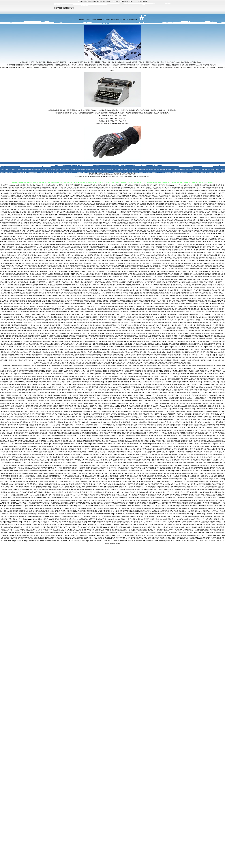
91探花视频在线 (143, 323)
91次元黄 (107, 468)
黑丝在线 (124, 530)
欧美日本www (86, 476)
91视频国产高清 (7, 193)
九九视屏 (11, 533)
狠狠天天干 (161, 463)
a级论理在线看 (74, 457)
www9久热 (11, 495)
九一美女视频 (118, 425)
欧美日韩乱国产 (79, 306)
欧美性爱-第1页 (67, 185)
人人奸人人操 (49, 333)
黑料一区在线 (100, 220)
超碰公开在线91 (57, 384)
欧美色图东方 (47, 382)
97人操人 (135, 401)
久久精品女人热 (161, 287)
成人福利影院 (100, 339)
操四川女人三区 (67, 250)
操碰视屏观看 (210, 333)
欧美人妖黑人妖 (110, 333)
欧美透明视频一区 (194, 401)
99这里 (94, 366)
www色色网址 (212, 535)
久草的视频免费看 (71, 236)
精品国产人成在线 (144, 252)
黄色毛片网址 (149, 234)
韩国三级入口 (77, 525)
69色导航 (145, 454)
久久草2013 (194, 487)
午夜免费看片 (33, 282)
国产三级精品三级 (36, 191)
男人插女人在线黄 (77, 344)
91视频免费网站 (172, 454)
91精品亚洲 (126, 425)
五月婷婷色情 (111, 452)
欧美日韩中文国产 (69, 274)
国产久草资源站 (187, 244)
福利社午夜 (144, 379)
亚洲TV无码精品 (31, 446)
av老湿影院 (201, 508)
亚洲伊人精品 (205, 309)
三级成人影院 (50, 306)
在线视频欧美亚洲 (13, 328)
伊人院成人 (85, 479)
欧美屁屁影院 (116, 274)
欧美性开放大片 (134, 271)
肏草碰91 (74, 490)
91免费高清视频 (117, 247)
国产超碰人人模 (44, 199)
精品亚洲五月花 (76, 212)
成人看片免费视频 (13, 296)
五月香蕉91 (165, 495)
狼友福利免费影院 (9, 204)
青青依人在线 (38, 535)
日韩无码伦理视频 (112, 231)
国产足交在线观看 (143, 382)
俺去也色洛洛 (26, 390)
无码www (142, 492)
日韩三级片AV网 (123, 438)
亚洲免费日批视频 (177, 409)
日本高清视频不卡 (147, 304)
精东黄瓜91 (62, 449)
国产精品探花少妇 (142, 503)
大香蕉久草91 (184, 366)
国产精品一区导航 (136, 209)
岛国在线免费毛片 (113, 320)
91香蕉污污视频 (99, 333)
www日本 (3, 481)
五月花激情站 (135, 387)
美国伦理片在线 (212, 282)
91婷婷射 (200, 498)
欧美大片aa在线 (208, 476)
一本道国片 (181, 368)
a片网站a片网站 (66, 344)
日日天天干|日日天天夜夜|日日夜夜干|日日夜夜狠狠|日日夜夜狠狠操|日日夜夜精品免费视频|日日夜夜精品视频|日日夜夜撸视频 (84, 358)
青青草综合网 (69, 298)
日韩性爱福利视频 (163, 323)
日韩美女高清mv (208, 215)
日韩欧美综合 (143, 271)
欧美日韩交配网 (76, 471)
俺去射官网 (73, 379)
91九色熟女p (87, 473)
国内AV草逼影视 (163, 479)
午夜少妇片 (155, 395)
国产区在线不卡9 (21, 525)
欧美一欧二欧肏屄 (135, 436)
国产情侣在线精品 (87, 185)
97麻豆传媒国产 (170, 484)
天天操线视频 (212, 454)
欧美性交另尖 (77, 476)
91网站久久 (182, 428)
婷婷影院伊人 (52, 438)
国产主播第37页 (107, 328)
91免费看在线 (176, 384)
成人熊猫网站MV (46, 479)
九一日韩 (124, 492)
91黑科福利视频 (15, 411)
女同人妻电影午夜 (15, 341)
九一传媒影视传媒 (27, 508)
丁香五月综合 (37, 323)
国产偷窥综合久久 (21, 204)
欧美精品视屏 (45, 255)
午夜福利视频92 (111, 204)
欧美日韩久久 (195, 492)
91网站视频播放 (216, 401)
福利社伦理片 (132, 325)
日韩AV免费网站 (43, 519)
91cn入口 (79, 473)
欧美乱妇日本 (196, 309)
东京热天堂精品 (54, 506)
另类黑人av (91, 390)
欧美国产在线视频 (65, 261)
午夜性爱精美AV (120, 374)
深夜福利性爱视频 (157, 215)
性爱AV (56, 433)
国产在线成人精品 (21, 242)
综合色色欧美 (46, 323)
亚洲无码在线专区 (136, 312)
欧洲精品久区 (147, 508)
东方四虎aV (105, 438)
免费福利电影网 (124, 252)
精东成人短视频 (167, 446)
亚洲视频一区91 (166, 516)
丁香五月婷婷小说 (29, 279)
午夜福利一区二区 (101, 484)
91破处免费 (216, 457)
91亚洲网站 (130, 374)
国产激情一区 (28, 487)
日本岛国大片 (66, 473)
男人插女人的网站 (73, 312)
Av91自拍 (103, 441)
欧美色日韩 (14, 476)
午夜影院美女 (204, 390)
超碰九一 (177, 438)
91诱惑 (11, 487)
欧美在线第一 (140, 234)
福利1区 (62, 525)
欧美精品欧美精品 (78, 325)
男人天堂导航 (33, 522)
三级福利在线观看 (177, 309)
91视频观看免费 (19, 263)
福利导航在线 (201, 333)
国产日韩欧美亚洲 (81, 317)
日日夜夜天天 (214, 263)
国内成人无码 (166, 244)
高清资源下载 (144, 339)
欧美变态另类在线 (209, 468)
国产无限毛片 (85, 193)
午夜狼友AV (84, 541)
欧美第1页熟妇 (220, 333)
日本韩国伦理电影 (217, 185)
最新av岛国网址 (35, 411)
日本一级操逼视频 (151, 433)
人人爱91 (30, 395)
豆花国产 (113, 409)
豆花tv (190, 406)
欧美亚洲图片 (61, 266)
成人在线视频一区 (38, 201)
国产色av (26, 481)
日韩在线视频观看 (158, 449)
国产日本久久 (129, 279)
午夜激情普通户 (84, 533)
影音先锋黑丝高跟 (19, 535)
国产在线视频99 (75, 244)
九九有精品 (156, 368)
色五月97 (124, 433)
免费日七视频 (69, 398)
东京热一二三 (47, 522)
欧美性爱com (9, 506)
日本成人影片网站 (70, 538)
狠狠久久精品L (202, 403)
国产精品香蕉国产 (21, 320)
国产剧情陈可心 (171, 417)
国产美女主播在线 (56, 231)
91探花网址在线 (139, 419)
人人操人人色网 (172, 430)
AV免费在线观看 (83, 465)
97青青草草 (184, 379)
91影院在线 (100, 457)
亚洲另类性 (167, 371)
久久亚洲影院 (134, 323)
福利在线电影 (12, 199)
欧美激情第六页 (157, 331)
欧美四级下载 (153, 339)
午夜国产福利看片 (20, 401)
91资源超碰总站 (187, 471)
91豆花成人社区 (54, 527)
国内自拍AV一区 (190, 449)
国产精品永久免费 (142, 217)
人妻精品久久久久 (88, 231)
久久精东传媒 (193, 393)
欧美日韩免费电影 (218, 266)
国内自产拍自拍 (80, 274)
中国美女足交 (174, 226)
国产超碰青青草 (24, 371)
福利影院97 (124, 406)
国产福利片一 (189, 204)
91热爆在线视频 (51, 498)
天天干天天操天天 (145, 446)
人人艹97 (83, 487)
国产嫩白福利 (185, 261)
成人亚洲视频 (216, 242)
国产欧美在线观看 (122, 287)
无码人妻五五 (59, 446)
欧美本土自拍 (78, 406)
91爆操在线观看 (7, 236)
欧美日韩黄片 (54, 255)
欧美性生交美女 (108, 514)
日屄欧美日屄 (165, 492)
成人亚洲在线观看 (26, 293)
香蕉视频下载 (69, 516)
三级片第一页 (52, 271)
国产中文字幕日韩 (208, 336)
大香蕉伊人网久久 (35, 436)
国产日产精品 (152, 223)
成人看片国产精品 (159, 312)
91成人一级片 (95, 398)
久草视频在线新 (159, 207)
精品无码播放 (139, 266)
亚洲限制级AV (89, 538)
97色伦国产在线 (34, 344)
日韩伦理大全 (146, 336)
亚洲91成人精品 (128, 255)
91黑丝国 (54, 481)
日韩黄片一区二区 (27, 301)
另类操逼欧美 (138, 193)
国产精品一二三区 (173, 236)
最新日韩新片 (18, 215)
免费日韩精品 (107, 277)
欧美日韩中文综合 (197, 285)
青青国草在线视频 (139, 236)
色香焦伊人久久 (92, 508)
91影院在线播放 (61, 209)
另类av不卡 (89, 492)
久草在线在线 (28, 285)
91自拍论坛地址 (202, 193)
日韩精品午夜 (99, 274)
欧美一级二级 (150, 438)
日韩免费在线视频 (33, 199)
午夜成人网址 (161, 217)
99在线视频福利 (205, 492)
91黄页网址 (42, 441)
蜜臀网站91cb (130, 430)
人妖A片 (141, 401)
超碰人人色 (162, 428)
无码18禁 (37, 506)
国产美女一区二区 (182, 328)
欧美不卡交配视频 (90, 449)
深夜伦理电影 (96, 242)
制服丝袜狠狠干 (45, 487)
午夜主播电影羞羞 (181, 217)
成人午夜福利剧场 (75, 409)
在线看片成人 (120, 217)
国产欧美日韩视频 (6, 333)
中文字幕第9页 (77, 301)
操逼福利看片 (28, 220)
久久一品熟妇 (14, 376)
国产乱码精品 (160, 290)
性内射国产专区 (44, 425)
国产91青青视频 (16, 479)
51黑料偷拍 (157, 535)
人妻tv (40, 522)
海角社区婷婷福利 (160, 403)
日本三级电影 (120, 228)
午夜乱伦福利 (143, 226)
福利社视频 (125, 384)
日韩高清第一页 (210, 514)
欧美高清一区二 (157, 298)
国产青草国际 (147, 188)
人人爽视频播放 (92, 252)
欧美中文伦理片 (16, 522)
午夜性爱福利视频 (37, 250)
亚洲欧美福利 (188, 274)
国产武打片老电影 (135, 331)
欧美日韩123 (68, 479)
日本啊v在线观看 (33, 419)
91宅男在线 (132, 433)
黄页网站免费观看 (125, 209)
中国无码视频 (158, 247)
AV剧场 (39, 382)
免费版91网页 (119, 519)
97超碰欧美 (146, 479)
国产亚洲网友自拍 (6, 269)
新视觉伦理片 (160, 212)
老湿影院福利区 (36, 471)
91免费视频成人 (124, 341)
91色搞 (16, 460)
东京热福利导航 (156, 446)
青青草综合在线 (38, 236)
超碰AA (159, 452)
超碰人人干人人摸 (165, 395)
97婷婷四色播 (147, 514)
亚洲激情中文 (149, 239)
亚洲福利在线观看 (49, 317)
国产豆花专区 (5, 287)
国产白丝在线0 (90, 309)
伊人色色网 (6, 414)
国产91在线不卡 (64, 419)
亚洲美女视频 (147, 193)
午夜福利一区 (65, 258)
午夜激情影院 (157, 304)
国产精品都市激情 (24, 226)
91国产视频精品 (18, 193)
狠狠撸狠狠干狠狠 (120, 258)
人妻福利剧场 (23, 460)
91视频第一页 (124, 471)
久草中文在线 (216, 250)
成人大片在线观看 (163, 339)
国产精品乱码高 (89, 306)
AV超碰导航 (103, 500)
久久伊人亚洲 (102, 379)
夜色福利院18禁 (139, 277)
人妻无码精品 (116, 196)
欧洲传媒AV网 (46, 471)
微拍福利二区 (40, 204)
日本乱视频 (122, 393)
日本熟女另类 (75, 541)
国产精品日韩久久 (136, 479)
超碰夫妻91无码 (126, 188)
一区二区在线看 (67, 217)
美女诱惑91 (162, 430)
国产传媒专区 (80, 417)
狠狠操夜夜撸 (84, 188)
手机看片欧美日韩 (37, 196)
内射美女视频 (48, 196)
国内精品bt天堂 (71, 209)
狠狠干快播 (118, 506)
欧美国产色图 (116, 298)
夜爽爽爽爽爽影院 (6, 339)
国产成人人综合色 (120, 301)
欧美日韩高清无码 (217, 188)
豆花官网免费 (189, 463)
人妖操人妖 (77, 398)
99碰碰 (74, 473)
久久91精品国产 (46, 341)
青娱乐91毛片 (106, 436)
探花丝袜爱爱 (152, 468)
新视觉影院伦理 (145, 196)
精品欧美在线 (75, 223)
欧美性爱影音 (217, 422)
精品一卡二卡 (162, 328)
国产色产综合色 (139, 201)
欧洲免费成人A (149, 277)
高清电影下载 (207, 247)
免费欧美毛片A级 (127, 403)
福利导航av (52, 395)
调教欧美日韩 (8, 290)
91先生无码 (33, 422)
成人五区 (204, 535)
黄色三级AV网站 (196, 277)
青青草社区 (174, 533)
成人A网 (221, 492)
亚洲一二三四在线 (100, 306)
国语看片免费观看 (18, 331)
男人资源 (49, 406)
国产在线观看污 (159, 228)
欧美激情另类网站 (94, 495)
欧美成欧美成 (37, 304)
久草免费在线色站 (175, 487)
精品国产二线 (194, 261)
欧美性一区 (32, 538)
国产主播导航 (152, 212)
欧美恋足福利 (11, 525)
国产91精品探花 (23, 441)
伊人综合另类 (197, 406)
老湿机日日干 (135, 269)
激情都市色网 (176, 188)
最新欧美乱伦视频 (154, 269)
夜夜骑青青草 (28, 331)
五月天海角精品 (102, 525)
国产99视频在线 (125, 226)
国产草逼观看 (79, 376)
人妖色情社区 (208, 495)
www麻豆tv (147, 487)
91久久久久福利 (22, 212)
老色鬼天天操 (176, 242)
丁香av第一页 (179, 541)
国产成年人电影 (142, 231)
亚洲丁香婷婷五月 (102, 285)
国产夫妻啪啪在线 (135, 444)
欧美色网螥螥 (10, 473)
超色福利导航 (57, 269)
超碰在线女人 (29, 468)
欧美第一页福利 (204, 314)
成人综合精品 (151, 325)
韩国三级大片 (143, 393)
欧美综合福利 (190, 191)
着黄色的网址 (63, 312)
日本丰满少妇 (5, 516)
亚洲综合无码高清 (131, 301)
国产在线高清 (103, 341)
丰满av (103, 533)
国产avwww (117, 417)
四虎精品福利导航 (150, 419)
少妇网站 (102, 465)
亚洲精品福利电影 (22, 344)
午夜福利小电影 (93, 506)
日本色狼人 (185, 468)
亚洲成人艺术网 (33, 490)
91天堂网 (168, 498)
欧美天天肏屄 (171, 403)
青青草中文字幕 (84, 255)
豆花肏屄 (84, 382)
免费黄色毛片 (125, 304)
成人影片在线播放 (24, 312)
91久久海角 (190, 511)
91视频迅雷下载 (105, 236)
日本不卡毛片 (170, 282)
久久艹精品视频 (194, 287)
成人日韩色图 (129, 409)
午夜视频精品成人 (66, 325)
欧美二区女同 (74, 323)
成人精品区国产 (218, 252)
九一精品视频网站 (82, 519)
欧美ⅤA (26, 433)
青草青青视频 (145, 185)
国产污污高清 (153, 323)
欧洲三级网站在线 (129, 376)
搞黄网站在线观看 (41, 336)
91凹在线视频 (161, 468)
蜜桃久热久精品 (188, 530)
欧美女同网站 (214, 438)
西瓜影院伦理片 (180, 228)
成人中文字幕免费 (85, 279)
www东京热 (60, 395)
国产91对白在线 (203, 231)
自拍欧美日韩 (115, 226)
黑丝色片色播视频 (67, 511)
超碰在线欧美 (150, 541)
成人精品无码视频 (121, 309)
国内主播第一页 (95, 323)
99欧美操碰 (57, 465)
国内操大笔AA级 (127, 199)
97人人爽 (135, 481)
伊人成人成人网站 (127, 473)
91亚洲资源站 (205, 465)
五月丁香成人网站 (153, 484)
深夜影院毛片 (92, 541)
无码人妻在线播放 (107, 293)
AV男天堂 (114, 368)
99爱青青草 (215, 430)
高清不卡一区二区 (94, 282)
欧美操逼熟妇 (24, 422)
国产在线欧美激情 (105, 193)
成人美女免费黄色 (180, 444)
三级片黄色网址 (12, 239)
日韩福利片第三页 (109, 201)
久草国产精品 (184, 333)
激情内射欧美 (43, 438)
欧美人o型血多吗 (14, 274)
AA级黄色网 (192, 379)
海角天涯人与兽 (130, 484)
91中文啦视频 (192, 476)
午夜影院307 (220, 417)
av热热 (141, 481)
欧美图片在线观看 (38, 215)
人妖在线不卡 (167, 309)
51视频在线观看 (37, 465)
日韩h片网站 (72, 506)
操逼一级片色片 (167, 382)
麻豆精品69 (188, 414)
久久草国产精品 (205, 401)
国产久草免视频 (118, 382)
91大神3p (183, 535)
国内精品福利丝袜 (212, 239)
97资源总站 (32, 514)
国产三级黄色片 (106, 247)
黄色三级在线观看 (78, 250)
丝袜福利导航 (37, 341)
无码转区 (122, 490)
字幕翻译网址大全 (43, 282)
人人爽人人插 (9, 215)
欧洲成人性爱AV (142, 468)
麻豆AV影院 (209, 481)
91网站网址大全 (53, 530)
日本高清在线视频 (183, 314)
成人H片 (155, 406)
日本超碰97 (15, 422)
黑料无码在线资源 (168, 331)
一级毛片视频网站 (83, 331)
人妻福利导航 (22, 239)
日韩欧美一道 (99, 376)
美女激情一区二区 (174, 271)
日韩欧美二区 (45, 314)
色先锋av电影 (40, 533)
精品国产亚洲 (126, 339)
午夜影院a (70, 438)
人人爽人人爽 (108, 387)
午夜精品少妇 (73, 384)
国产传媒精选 (20, 498)
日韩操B (143, 387)
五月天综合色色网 (132, 476)
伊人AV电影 (106, 422)
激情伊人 (219, 379)
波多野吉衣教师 (58, 201)
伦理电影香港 (56, 325)
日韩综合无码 (127, 191)
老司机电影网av (145, 465)
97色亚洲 (42, 414)
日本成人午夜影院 (73, 271)
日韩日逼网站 (79, 395)
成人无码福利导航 (146, 522)
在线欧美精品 (151, 204)
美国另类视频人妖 (120, 239)
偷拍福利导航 (126, 250)
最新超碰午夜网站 (141, 376)
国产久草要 (39, 481)
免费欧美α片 (98, 298)
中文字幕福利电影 (43, 320)
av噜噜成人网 (56, 522)
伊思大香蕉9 (108, 376)
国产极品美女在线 (217, 274)
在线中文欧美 (118, 296)
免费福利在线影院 (77, 196)
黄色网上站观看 (73, 452)
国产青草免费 (188, 309)
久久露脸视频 (200, 500)
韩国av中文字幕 (164, 506)
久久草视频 (128, 500)
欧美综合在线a (67, 441)
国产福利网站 (163, 341)
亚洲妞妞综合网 (200, 527)
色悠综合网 (86, 436)
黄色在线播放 (137, 274)
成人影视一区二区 (25, 231)
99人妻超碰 (176, 503)
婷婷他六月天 (6, 457)
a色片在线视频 (214, 296)
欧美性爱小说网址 (70, 285)
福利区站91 (183, 476)
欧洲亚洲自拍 (134, 252)
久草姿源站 (148, 457)
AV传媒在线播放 (57, 376)
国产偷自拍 (139, 514)
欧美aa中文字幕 (190, 484)
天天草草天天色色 (133, 463)
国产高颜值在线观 (52, 263)
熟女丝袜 (40, 422)
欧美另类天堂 (87, 328)
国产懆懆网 (90, 535)
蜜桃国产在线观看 (100, 204)
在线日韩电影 (203, 317)
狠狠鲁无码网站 (117, 419)
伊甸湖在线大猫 (117, 244)
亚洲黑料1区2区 (121, 463)
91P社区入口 (44, 476)
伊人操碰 (15, 419)
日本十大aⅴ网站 (46, 452)
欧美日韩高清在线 (185, 220)
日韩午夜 (198, 535)
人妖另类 (86, 484)
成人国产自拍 (190, 331)
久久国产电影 (6, 293)
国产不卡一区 (138, 242)
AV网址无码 (96, 411)
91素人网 (19, 465)
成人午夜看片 (75, 261)
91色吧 (23, 530)
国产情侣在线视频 (18, 269)
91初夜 (45, 395)
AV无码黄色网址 (203, 279)
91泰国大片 (75, 533)
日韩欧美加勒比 (197, 336)
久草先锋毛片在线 (111, 465)
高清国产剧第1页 (128, 193)
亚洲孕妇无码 (7, 201)
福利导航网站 (157, 266)
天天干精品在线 (58, 417)
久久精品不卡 (207, 212)
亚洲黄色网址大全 (126, 508)
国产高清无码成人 (62, 271)
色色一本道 (69, 525)
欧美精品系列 (64, 506)
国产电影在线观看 (212, 191)
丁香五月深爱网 (35, 226)
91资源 (148, 495)
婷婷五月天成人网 (200, 374)
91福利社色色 (23, 476)
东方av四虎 (175, 476)
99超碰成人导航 (8, 527)
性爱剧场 (200, 476)
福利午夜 (58, 511)
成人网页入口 (38, 468)
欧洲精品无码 (97, 293)
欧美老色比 (201, 376)
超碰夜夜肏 (176, 382)
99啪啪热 (157, 476)
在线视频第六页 (136, 527)
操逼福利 (32, 481)
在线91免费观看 (212, 449)
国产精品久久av (92, 320)
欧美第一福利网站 (97, 301)
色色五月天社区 (58, 492)
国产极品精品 (109, 314)
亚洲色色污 (154, 428)
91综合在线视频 (91, 503)
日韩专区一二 (47, 384)
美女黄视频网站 (152, 231)
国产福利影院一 (102, 366)
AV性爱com (156, 457)
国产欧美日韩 (97, 325)
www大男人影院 (24, 382)
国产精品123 (19, 533)
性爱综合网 (62, 530)
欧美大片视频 (164, 487)
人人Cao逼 (149, 390)
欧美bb (176, 425)
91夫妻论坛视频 (15, 384)
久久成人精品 (183, 406)
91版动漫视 (207, 473)
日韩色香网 (180, 390)
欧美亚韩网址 (200, 228)
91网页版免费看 (187, 514)
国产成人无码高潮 (36, 185)
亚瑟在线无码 (166, 333)
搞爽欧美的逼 (207, 188)
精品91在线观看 (99, 538)
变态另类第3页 (103, 223)
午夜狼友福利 (161, 460)
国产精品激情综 (142, 325)
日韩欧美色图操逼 (180, 193)
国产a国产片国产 (85, 312)
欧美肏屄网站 (217, 244)
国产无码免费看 (70, 339)
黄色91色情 (97, 368)
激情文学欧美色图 (33, 212)
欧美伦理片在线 (203, 293)
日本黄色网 (86, 525)
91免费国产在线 (64, 323)
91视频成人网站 (23, 247)
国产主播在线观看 (213, 403)
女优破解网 (127, 382)
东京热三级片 (84, 341)
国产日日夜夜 (109, 492)
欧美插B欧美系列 (39, 457)
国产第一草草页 (132, 212)
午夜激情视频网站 (150, 441)
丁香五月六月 (164, 269)
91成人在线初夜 (185, 438)
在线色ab (139, 384)
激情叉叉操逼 (104, 188)
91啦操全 (83, 425)
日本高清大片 (204, 287)
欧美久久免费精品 (207, 339)
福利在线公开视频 (117, 193)
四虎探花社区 (68, 368)
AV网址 (153, 452)
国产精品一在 (152, 317)
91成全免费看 (198, 398)
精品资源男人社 (199, 252)
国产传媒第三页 (94, 479)
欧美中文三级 (184, 341)
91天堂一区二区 (150, 287)
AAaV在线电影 (155, 511)
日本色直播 (33, 382)
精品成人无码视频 (201, 290)
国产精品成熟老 (212, 290)
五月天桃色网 (143, 411)
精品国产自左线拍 (151, 220)
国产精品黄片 (67, 215)
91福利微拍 (193, 366)
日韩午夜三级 (57, 250)
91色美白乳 (111, 430)
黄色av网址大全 (136, 244)
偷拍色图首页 (155, 487)
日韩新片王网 (23, 419)
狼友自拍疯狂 (121, 457)
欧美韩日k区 (92, 457)
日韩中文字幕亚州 (198, 255)
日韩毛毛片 (134, 425)
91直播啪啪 (160, 473)
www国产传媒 (125, 390)
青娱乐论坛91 (25, 411)
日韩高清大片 (131, 207)
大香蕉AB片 (170, 541)
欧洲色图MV (185, 465)
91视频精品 (98, 371)
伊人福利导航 (5, 436)
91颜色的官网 (139, 535)
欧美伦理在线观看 (67, 314)
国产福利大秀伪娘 (106, 419)
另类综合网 (105, 393)
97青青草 (82, 527)
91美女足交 (117, 492)
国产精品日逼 (154, 374)
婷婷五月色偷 (29, 535)
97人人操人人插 (12, 444)
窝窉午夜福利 (178, 255)
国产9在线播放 (81, 503)
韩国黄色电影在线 (76, 419)
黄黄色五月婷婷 (174, 269)
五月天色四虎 (160, 204)
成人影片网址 (69, 306)
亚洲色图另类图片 (54, 411)
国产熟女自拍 (181, 417)
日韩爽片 (163, 422)
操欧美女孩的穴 (9, 484)
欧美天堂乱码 (150, 422)
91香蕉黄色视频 (65, 188)
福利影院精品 (46, 287)
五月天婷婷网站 (77, 215)
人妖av (166, 398)
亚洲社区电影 (112, 379)
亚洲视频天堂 (31, 398)
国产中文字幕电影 (73, 255)
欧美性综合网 (7, 331)
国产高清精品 (44, 258)
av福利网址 (210, 374)
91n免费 (134, 382)
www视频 (11, 541)
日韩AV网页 (9, 430)
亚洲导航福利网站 (172, 428)
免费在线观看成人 (81, 304)
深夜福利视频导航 (94, 199)
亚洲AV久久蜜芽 (206, 479)
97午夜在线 (219, 368)
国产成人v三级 (140, 258)
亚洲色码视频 (208, 228)
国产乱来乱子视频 (17, 336)
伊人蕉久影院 (171, 508)
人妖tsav (86, 401)
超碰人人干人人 (118, 387)
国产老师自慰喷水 (56, 328)
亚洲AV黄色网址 (29, 495)
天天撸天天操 (83, 390)
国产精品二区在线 (21, 261)
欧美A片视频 (45, 374)
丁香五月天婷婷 (27, 215)
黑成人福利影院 (130, 266)
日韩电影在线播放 (185, 323)
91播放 (27, 374)
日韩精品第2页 (149, 309)
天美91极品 (145, 473)
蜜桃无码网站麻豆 (117, 533)
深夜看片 (53, 535)
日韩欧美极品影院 (133, 223)
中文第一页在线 (28, 236)
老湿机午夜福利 (156, 444)
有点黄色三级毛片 (88, 269)
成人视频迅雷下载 (65, 471)
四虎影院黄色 (194, 481)
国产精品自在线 (97, 328)
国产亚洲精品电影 (34, 244)
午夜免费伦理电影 (96, 226)
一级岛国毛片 (197, 250)
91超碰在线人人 (90, 463)
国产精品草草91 (118, 371)
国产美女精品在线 (156, 252)
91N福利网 (207, 538)
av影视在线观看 (49, 331)
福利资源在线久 (135, 379)
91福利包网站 (35, 479)
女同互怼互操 (140, 433)
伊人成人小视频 (88, 406)
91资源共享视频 (52, 430)
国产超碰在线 (184, 525)
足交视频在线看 (85, 444)
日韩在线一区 (36, 193)
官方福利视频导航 (183, 296)
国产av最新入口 (138, 519)
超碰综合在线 (77, 382)
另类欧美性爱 (174, 457)
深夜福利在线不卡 (78, 293)
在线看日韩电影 (113, 285)
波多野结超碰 (79, 201)
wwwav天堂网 (61, 498)
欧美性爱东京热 (22, 438)
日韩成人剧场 (105, 411)
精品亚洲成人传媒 (17, 403)
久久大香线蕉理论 (179, 209)
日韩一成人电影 (203, 261)
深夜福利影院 (148, 333)
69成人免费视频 (116, 481)
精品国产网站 (202, 223)
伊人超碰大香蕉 (87, 419)
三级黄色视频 (114, 476)
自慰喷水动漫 (204, 269)
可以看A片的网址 (17, 201)
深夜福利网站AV (211, 484)
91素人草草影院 (155, 465)
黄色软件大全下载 (35, 255)
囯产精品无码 (139, 207)
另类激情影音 (25, 366)
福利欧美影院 (17, 290)
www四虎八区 (23, 428)
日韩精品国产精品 (200, 395)
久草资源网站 (147, 384)
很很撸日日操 (127, 244)
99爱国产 (135, 500)
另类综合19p (115, 516)
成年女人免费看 (19, 220)
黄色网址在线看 (219, 320)
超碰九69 (132, 438)
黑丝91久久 (185, 384)
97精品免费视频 (93, 223)
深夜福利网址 (174, 506)
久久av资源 (139, 430)
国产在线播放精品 (135, 304)
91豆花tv (175, 446)
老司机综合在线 (92, 487)
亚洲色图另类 (137, 449)
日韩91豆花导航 (19, 379)
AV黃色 (102, 460)
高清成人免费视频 (77, 231)
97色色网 (192, 382)
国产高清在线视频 (109, 258)
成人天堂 (187, 419)
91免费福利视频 (174, 220)
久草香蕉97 (124, 516)
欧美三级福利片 (161, 223)
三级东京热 (110, 446)
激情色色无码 (75, 403)
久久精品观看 (152, 417)
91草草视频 (84, 495)
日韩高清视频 (106, 325)
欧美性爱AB (25, 449)
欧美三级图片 (154, 185)
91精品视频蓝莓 (95, 533)
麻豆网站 (97, 535)
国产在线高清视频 (47, 185)
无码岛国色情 (127, 506)
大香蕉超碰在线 (116, 433)
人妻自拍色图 (108, 382)
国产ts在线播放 (65, 228)
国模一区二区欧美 (207, 266)
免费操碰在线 (216, 212)
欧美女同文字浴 (200, 331)
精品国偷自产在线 (39, 290)
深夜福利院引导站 (21, 484)
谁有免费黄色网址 (184, 226)
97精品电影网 (31, 541)
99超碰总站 (103, 430)
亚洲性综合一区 (88, 296)
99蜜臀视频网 (109, 522)
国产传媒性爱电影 (182, 538)
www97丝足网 (167, 414)
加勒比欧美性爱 (83, 199)
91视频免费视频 (191, 417)
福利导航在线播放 (59, 339)
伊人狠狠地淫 (50, 414)
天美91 (162, 484)
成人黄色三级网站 (66, 234)
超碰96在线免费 (216, 541)
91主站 (209, 471)
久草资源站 (39, 495)
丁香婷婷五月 (158, 191)
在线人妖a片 (109, 460)
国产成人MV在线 (36, 328)
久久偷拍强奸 (135, 215)
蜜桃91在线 (46, 387)
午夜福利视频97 (83, 430)
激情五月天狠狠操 (196, 242)
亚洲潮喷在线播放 (65, 433)
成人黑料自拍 (19, 285)
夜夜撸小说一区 (186, 196)
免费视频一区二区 (108, 301)
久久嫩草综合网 (26, 473)
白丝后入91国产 (82, 498)
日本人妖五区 (113, 503)
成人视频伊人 (140, 398)
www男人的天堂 (120, 428)
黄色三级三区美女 (13, 207)
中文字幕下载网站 (149, 282)
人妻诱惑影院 (202, 506)
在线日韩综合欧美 (27, 339)
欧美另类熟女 (69, 204)
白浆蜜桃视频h (14, 191)
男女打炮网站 (214, 328)
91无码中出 (10, 417)
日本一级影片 (34, 409)
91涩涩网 (125, 498)
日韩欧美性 (55, 487)
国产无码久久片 (174, 323)
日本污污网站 (209, 500)
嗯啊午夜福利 (188, 212)
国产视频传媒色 (109, 406)
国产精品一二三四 (160, 199)
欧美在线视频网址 (23, 255)
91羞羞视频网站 (117, 191)
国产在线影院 (47, 207)
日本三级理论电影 (162, 325)
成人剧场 (169, 460)
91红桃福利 (182, 398)
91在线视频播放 (170, 306)
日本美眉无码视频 (100, 309)
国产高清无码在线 (137, 247)
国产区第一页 (23, 376)
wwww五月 (3, 495)
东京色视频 (105, 463)
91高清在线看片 (130, 220)
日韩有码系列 (181, 430)
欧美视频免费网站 (25, 207)
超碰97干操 (47, 422)
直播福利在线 (194, 293)
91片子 (222, 414)
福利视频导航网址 (192, 522)
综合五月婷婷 (129, 228)
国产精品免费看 (148, 191)
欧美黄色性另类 (54, 212)
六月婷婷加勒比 (22, 519)
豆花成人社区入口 (127, 414)
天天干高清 (172, 393)
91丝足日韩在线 (124, 468)
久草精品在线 (57, 473)
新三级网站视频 (19, 279)
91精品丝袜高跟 (53, 419)
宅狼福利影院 (13, 255)
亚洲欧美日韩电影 (50, 290)
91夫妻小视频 (9, 406)
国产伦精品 (182, 374)
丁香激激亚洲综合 (169, 193)
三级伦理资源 (83, 223)
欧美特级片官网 (37, 379)
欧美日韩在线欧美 (147, 274)
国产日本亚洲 (92, 317)
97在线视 (133, 417)
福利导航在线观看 (105, 312)
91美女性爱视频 (52, 266)
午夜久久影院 (67, 476)
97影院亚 (9, 395)
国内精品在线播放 (128, 236)
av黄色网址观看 (171, 301)
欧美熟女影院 (99, 201)
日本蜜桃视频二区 (202, 533)
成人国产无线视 (198, 312)
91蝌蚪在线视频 (98, 228)
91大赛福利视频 (106, 403)
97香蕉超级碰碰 (58, 274)
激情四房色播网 (49, 215)
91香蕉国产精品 (205, 328)
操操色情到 (117, 522)
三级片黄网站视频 (56, 314)
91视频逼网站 (199, 409)
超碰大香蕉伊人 (89, 514)
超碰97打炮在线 (44, 409)
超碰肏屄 (10, 492)
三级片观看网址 (149, 199)
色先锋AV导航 (67, 366)
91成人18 (18, 473)
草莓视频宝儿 (68, 454)
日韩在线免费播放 (55, 239)
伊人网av (132, 384)
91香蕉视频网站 (110, 212)
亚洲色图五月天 (220, 223)
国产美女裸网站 (192, 306)
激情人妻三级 (121, 366)
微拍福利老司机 (63, 519)
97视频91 (120, 379)
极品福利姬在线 (49, 204)
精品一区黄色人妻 (88, 371)
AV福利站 (179, 527)
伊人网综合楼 (15, 414)
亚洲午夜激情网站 (125, 454)
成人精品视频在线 (87, 287)
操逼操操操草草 (196, 323)
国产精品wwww (112, 441)
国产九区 (131, 522)
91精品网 (126, 379)
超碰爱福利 (9, 379)
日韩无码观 (190, 457)
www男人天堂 (10, 401)
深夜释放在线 (118, 514)
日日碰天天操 (108, 274)
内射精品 (189, 430)
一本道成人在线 (87, 471)
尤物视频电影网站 (133, 285)
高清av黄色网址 (127, 296)
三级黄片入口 (48, 201)
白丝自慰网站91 (113, 454)
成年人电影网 (74, 199)
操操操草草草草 (218, 228)
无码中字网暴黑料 (86, 277)
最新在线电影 (130, 201)
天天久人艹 (54, 387)
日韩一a (57, 500)
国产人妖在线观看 (119, 279)
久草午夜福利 (69, 371)
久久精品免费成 (129, 368)
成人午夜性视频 (208, 312)
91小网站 (209, 393)
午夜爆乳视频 (109, 250)
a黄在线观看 (176, 535)
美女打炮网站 (204, 446)
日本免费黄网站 (97, 215)
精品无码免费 (120, 266)
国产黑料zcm (78, 371)
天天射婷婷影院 (36, 387)
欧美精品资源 (71, 317)
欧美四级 (19, 481)
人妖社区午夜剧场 (169, 436)
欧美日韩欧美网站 (88, 314)
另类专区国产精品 (156, 336)
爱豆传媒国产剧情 (29, 336)
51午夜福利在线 (165, 533)
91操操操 (204, 471)
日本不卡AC (158, 414)
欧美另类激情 (14, 226)
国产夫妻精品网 (150, 201)
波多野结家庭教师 (186, 188)
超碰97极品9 (76, 479)
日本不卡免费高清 (215, 279)
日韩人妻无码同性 (110, 457)
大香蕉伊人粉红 (93, 465)
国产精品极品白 (19, 309)
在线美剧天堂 (86, 263)
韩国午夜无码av (166, 535)
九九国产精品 (139, 368)
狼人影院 (113, 463)
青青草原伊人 (18, 527)
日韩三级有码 (13, 490)
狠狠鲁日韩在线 (43, 530)
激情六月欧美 (167, 215)
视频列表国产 (20, 374)
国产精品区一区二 (186, 271)
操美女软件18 (97, 511)
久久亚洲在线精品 (65, 247)
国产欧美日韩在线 (190, 258)
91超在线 (153, 460)
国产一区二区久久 (178, 414)
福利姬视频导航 (212, 193)
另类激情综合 (85, 247)
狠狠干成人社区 (73, 481)
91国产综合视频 (204, 487)
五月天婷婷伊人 (178, 320)
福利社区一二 (167, 293)
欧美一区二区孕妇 (66, 301)
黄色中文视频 (117, 384)
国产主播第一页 (97, 239)
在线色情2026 (71, 393)
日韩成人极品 (210, 301)
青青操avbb (124, 541)
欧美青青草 (106, 414)
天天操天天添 (49, 533)
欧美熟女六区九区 (219, 336)
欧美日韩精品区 (142, 317)
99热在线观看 (122, 503)
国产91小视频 (162, 527)
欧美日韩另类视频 (11, 252)
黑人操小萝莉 (14, 436)
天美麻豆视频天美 (132, 393)
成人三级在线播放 (19, 271)
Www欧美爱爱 (103, 506)
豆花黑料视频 (145, 506)
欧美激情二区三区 (47, 339)
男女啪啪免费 (98, 269)
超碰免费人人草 (33, 441)
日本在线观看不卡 (22, 252)
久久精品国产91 (64, 287)
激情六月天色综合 (180, 522)
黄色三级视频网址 (120, 207)
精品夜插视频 (128, 336)
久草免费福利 (220, 514)
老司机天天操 (112, 317)
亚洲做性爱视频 (159, 306)
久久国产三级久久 (156, 481)
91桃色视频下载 (80, 220)
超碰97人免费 (41, 406)
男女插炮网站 (86, 226)
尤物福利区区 (159, 293)
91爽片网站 (142, 425)
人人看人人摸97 (115, 414)
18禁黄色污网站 (36, 277)
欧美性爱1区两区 (62, 290)
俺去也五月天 (92, 498)
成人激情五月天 (102, 252)
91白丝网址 (167, 490)
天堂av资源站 (215, 419)
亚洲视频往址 (99, 490)
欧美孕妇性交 (160, 498)
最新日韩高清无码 (86, 239)
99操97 (195, 368)
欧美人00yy (128, 449)
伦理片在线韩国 (185, 277)
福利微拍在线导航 (177, 498)
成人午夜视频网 (60, 306)
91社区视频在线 (117, 277)
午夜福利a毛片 (97, 473)
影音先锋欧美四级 (59, 516)
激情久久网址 (168, 242)
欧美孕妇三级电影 (86, 242)
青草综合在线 (162, 454)
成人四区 (129, 366)
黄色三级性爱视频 (99, 314)
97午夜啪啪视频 (198, 436)
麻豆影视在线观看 (147, 312)
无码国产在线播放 (44, 234)
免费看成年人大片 (81, 252)
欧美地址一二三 (206, 323)
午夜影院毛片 (66, 403)
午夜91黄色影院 (5, 368)
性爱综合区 (43, 430)
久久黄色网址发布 (157, 242)
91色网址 (143, 366)
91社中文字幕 (93, 468)
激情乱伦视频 (137, 414)
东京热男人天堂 (94, 430)
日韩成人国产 (124, 436)
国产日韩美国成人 (95, 255)
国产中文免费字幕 (38, 331)
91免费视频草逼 (76, 247)
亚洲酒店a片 (155, 508)
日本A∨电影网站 (128, 419)
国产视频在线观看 (171, 290)
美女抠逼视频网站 (219, 495)
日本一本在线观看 (82, 236)
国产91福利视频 (129, 263)
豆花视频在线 (151, 387)
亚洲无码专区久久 (192, 279)
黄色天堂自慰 (71, 336)
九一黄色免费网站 (81, 508)
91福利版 (46, 535)
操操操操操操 (202, 301)
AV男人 (87, 460)
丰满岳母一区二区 (51, 371)
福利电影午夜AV (19, 317)
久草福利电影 (86, 446)
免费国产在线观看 (47, 274)
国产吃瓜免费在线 (213, 306)
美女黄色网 (137, 473)
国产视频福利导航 (17, 457)
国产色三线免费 (117, 199)
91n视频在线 (4, 446)
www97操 (76, 425)
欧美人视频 (182, 457)
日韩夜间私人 (188, 250)
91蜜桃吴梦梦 (146, 527)
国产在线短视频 (206, 220)
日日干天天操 (158, 277)
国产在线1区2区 (55, 226)
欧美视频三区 (189, 252)
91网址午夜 (131, 538)
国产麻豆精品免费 (77, 296)
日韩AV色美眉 (43, 484)
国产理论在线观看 (96, 436)
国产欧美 (105, 454)
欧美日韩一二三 (94, 193)
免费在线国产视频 (184, 199)
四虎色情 (192, 371)
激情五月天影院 (38, 511)
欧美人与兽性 (109, 339)
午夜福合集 (53, 463)
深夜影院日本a (46, 436)
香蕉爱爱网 (74, 430)
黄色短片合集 (52, 368)
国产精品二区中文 (72, 331)
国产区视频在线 (95, 290)
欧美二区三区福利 (27, 290)
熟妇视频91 (86, 414)
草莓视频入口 (162, 411)
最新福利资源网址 (214, 231)
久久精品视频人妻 (131, 317)
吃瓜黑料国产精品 (154, 226)
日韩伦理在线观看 (51, 457)
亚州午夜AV (170, 444)
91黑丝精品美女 (201, 428)
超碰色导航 (130, 535)
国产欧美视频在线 (205, 185)
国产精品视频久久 (41, 279)
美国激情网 (131, 395)
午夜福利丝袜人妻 (99, 530)
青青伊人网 (66, 541)
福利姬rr (214, 473)
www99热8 (92, 428)
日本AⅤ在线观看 (112, 479)
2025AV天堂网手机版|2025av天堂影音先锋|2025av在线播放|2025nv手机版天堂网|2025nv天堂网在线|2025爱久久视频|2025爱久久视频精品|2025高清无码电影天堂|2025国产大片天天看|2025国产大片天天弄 (156, 344)
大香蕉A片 (85, 409)
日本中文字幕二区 (121, 212)
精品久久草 (110, 519)
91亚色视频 (81, 490)
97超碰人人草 (158, 376)
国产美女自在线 (206, 441)
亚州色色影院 (42, 446)
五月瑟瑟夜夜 (71, 530)
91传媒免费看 (49, 398)
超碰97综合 (61, 387)
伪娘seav (131, 460)
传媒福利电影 (180, 387)
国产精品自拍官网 (117, 527)
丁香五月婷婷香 (172, 314)
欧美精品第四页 (131, 490)
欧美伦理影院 (170, 201)
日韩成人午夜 (179, 411)
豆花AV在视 (61, 422)
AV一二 (70, 414)
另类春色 (171, 471)
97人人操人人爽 (63, 379)
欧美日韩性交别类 (57, 207)
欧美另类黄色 (176, 293)
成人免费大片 (117, 250)
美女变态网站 (47, 525)
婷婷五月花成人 (144, 525)
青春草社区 (142, 422)
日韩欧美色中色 (36, 314)
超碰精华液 (93, 401)
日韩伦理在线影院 (54, 282)
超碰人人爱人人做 (217, 384)
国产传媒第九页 (34, 393)
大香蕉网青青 (201, 525)
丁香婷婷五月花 (87, 215)
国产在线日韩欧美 (54, 258)
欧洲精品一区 (66, 341)
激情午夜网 (45, 366)
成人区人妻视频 (64, 487)
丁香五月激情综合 (217, 298)
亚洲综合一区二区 (12, 312)
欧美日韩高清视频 (47, 193)
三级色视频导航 (137, 296)
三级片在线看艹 (50, 401)
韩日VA (72, 508)
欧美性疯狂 (6, 384)
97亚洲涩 (221, 479)
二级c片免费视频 (181, 301)
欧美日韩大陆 (202, 199)
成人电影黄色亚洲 (9, 468)
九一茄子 (55, 452)
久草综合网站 (214, 503)
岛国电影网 (146, 460)
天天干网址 (79, 514)
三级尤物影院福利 (8, 306)
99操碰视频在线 (99, 492)
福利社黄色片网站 (89, 201)
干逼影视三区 (188, 247)
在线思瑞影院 (136, 506)
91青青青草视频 (115, 304)
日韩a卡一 (71, 460)
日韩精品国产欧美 (178, 460)
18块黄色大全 (176, 371)
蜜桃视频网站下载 (27, 287)
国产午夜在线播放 (44, 312)
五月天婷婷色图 (33, 438)
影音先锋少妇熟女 (65, 436)
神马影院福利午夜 (113, 541)
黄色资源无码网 (124, 331)
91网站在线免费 (215, 446)
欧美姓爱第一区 (183, 454)
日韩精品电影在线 (31, 271)
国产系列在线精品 (216, 341)
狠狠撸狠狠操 (37, 325)
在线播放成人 (94, 331)
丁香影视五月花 (170, 207)
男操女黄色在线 (187, 255)
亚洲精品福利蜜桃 (33, 261)
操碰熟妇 (202, 481)
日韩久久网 (96, 419)
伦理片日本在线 (45, 244)
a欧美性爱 (37, 492)
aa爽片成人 (120, 409)
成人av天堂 (58, 468)
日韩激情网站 (28, 201)
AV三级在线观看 (10, 285)
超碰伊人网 (55, 436)
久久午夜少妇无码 (78, 234)
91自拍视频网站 (76, 226)
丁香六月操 (95, 481)
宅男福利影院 (60, 220)
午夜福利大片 (205, 236)
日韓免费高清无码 (35, 223)
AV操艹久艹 (215, 511)
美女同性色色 (88, 411)
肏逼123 (79, 387)
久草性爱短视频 (12, 438)
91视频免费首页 (136, 454)
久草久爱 (114, 422)
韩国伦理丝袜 (169, 463)
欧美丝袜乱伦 (78, 333)
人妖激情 (65, 384)
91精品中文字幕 (193, 325)
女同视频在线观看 (124, 479)
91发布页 (163, 508)
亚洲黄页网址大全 (6, 393)
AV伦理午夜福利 (75, 487)
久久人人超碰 (175, 492)
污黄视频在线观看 (161, 236)
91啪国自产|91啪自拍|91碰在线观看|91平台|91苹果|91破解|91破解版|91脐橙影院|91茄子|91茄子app (36, 349)
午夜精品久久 (101, 449)
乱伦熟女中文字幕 (99, 212)
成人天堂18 (146, 374)
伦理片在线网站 (44, 344)
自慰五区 (174, 368)
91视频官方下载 (88, 191)
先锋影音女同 (176, 336)
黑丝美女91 (170, 422)
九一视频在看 (170, 433)
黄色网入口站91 (5, 479)
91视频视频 (82, 452)
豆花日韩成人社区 (95, 409)
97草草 (45, 468)
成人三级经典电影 (148, 306)
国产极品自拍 (47, 217)
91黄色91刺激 (27, 465)
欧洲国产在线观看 (185, 339)
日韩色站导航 (178, 401)
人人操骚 (155, 430)
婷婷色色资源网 (164, 374)
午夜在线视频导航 (78, 366)
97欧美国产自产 (217, 530)
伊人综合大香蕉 (154, 533)
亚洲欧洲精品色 (74, 258)
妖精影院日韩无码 (68, 201)
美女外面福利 (172, 538)
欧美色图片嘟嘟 (5, 314)
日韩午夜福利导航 (163, 366)
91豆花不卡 (178, 422)
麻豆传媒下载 (169, 312)
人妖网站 (117, 406)
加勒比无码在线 (191, 193)
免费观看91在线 (26, 384)
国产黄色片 (84, 500)
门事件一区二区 (199, 234)
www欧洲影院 (17, 508)
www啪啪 (50, 441)
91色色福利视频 (204, 522)
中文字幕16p (188, 411)
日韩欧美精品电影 (156, 244)
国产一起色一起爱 (217, 247)
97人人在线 (120, 500)
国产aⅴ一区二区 (149, 207)
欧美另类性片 (188, 215)
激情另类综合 (143, 500)
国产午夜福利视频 (199, 244)
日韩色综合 (178, 471)
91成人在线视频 (132, 495)
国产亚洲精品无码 (106, 199)
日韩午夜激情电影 (82, 336)
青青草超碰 (142, 476)
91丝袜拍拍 (9, 387)
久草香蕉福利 (80, 393)
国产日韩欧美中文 (162, 271)
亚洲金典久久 (13, 519)
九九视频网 (132, 441)
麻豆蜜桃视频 (213, 261)
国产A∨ (71, 411)
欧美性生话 (154, 479)
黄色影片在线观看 (84, 384)
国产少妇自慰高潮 (182, 508)
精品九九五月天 (70, 220)
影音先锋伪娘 (150, 492)
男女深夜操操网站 (37, 296)
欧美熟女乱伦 (22, 234)
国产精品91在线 (196, 226)
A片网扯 (216, 411)
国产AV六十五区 (97, 277)
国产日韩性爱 (112, 223)
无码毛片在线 (128, 290)
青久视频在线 (65, 199)
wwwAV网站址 (108, 425)
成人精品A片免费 (12, 247)
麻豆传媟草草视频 (208, 320)
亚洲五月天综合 (197, 188)
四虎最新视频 (15, 196)
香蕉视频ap (23, 398)
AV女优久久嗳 (163, 406)
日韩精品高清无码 (16, 325)
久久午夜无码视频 (95, 438)
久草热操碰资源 (158, 398)
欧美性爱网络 (128, 519)
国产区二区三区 (142, 212)
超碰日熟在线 (13, 382)
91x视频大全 (25, 430)
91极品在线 (199, 538)
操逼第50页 (59, 401)
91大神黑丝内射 (114, 209)
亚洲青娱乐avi (100, 374)
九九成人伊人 (94, 460)
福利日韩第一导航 (61, 317)
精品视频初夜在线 (20, 506)
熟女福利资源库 (71, 449)
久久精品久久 (12, 282)
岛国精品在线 (147, 242)
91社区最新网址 (153, 500)
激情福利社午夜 (66, 196)
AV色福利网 (160, 441)
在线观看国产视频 (95, 247)
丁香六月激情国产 (101, 266)
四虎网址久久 (5, 530)
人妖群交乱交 (15, 368)
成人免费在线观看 (210, 234)
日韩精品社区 (197, 414)
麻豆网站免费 (160, 255)
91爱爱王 (192, 538)
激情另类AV (138, 374)
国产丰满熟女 (86, 301)
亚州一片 (32, 533)
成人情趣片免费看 (14, 277)
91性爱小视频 (206, 406)
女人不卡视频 (161, 301)
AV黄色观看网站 (192, 301)
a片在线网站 (219, 506)
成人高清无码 (193, 231)
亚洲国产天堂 (137, 428)
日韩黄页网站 (43, 368)
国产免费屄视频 (57, 341)
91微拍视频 (142, 495)
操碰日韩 (216, 519)
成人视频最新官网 (97, 387)
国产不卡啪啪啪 (22, 490)
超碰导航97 (69, 425)
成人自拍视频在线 (135, 341)
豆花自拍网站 (38, 395)
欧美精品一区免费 (104, 331)
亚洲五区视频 (88, 511)
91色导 (197, 390)
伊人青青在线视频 (176, 473)
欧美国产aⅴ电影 (56, 217)
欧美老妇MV (83, 457)
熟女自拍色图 (81, 535)
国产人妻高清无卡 (194, 269)
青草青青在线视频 (59, 236)
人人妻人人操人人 (66, 382)
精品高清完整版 (193, 314)
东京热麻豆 (63, 527)
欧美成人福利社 (90, 220)
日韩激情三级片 (70, 514)
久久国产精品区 (71, 387)
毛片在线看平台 (131, 204)
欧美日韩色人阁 (201, 449)
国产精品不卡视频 (6, 185)
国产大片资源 (88, 293)
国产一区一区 (214, 309)
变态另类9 (107, 433)
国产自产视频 (174, 511)
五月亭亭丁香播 (196, 220)
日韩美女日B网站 (148, 296)
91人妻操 (39, 428)
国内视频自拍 (115, 325)
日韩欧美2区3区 (196, 339)
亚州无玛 (147, 481)
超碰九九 (207, 541)
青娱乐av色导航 (60, 514)
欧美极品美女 (179, 247)
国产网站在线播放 (33, 234)
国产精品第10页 (170, 204)
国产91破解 (184, 495)
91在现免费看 (120, 487)
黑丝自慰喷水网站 (178, 274)
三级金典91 (212, 390)
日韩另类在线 (147, 298)
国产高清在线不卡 (178, 258)
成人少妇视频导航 (37, 207)
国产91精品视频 (197, 247)
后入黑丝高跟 (70, 484)
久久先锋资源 (19, 487)
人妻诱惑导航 (64, 500)
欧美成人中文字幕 (62, 535)
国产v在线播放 (29, 309)
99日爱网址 (96, 395)
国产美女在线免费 (53, 247)
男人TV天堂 (202, 393)
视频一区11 (23, 395)
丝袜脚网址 (90, 452)
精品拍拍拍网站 (66, 193)
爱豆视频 (92, 484)
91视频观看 (67, 533)
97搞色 (217, 425)
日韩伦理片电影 (48, 293)
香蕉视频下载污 (125, 511)
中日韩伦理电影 (47, 325)
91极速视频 (140, 441)
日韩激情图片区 (125, 312)
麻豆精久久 (212, 533)
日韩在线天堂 (120, 220)
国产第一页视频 (182, 290)
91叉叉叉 (211, 368)
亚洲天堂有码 (171, 514)
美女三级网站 (212, 317)
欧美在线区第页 (19, 304)
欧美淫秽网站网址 (37, 293)
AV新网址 (130, 530)
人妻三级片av (191, 428)
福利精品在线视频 (179, 234)
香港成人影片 (88, 207)
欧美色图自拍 (136, 185)
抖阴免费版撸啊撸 (128, 465)
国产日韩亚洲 (143, 285)
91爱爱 (55, 449)
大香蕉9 (124, 495)
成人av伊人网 (210, 433)
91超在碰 (158, 492)
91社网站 (111, 495)
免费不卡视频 (126, 247)
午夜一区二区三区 (73, 279)
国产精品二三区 (167, 188)
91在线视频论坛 (198, 274)
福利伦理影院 (14, 516)
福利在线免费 (101, 336)
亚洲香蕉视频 (53, 320)
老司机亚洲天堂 (35, 444)
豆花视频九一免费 (34, 476)
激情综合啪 (90, 425)
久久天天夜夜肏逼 (8, 471)
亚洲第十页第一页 (137, 188)
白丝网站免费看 (201, 239)
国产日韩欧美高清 (174, 285)
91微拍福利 (104, 495)
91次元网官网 (206, 463)
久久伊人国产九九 (107, 417)
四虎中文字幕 (207, 530)
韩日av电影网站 (184, 506)
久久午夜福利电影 (182, 223)
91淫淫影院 (170, 411)
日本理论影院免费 (109, 487)
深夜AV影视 (34, 403)
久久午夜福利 (87, 196)
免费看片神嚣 (198, 209)
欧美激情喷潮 (68, 293)
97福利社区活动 (117, 498)
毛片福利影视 (45, 223)
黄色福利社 (46, 379)
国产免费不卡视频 (69, 304)
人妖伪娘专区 (105, 409)
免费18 (185, 401)
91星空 (2, 463)
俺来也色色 (177, 468)
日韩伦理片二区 (189, 390)
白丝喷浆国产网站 (70, 309)
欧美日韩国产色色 (21, 541)
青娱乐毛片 (212, 417)
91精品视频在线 (202, 306)
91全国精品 (127, 387)
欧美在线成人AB (103, 401)
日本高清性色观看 (130, 217)
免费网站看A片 (65, 244)
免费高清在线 (116, 323)
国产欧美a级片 (167, 196)
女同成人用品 (137, 228)
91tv (16, 468)
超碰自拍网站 (16, 454)
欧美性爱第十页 (122, 223)
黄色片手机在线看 (9, 320)
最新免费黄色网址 (130, 328)
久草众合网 (148, 368)
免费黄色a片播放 (191, 282)
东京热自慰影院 (206, 277)
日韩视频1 (16, 395)
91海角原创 (7, 449)
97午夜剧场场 (110, 428)
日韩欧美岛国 (18, 433)
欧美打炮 (41, 433)
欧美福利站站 (207, 274)
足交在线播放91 (126, 196)
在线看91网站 (116, 530)
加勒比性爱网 (217, 207)
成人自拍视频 (26, 479)
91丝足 (111, 401)
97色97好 (200, 468)
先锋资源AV (182, 511)
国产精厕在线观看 (34, 258)
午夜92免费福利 (105, 261)
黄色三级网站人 (49, 285)
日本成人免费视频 (64, 263)
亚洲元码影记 (206, 382)
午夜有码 (100, 508)
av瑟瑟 (117, 511)
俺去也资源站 (63, 390)
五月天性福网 (184, 382)
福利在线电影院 (93, 341)
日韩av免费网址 (168, 438)
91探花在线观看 (37, 384)
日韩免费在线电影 (79, 204)
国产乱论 (51, 468)
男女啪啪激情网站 (29, 269)
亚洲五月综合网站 (214, 293)
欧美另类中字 (123, 285)
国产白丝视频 (169, 234)
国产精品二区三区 (63, 242)
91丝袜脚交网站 (135, 511)
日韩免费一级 (157, 333)
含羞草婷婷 (131, 541)
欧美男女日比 (9, 309)
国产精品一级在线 (206, 298)
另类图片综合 (78, 414)
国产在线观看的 (142, 204)
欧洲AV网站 (159, 371)
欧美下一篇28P (35, 374)
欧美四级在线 (31, 204)
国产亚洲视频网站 (15, 301)
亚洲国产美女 (175, 298)
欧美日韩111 (29, 500)
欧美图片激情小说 (77, 328)
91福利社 (77, 516)
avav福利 (206, 452)
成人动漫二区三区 (181, 239)
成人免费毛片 (47, 301)
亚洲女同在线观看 (86, 244)
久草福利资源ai (216, 406)
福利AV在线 (40, 398)
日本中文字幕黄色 (121, 538)
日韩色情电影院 (152, 366)
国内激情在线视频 (107, 263)
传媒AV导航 (89, 417)
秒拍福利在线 (138, 293)
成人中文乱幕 (179, 207)
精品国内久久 (207, 511)
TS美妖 (219, 371)
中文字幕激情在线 (22, 282)
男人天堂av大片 (176, 395)
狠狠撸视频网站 (186, 185)
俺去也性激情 (147, 430)
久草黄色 (121, 368)
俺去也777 (13, 441)
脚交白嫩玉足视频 (54, 228)
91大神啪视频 (180, 484)
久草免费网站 (99, 522)
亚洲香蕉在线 (114, 331)
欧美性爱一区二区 (173, 341)
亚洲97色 (154, 527)
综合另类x (65, 495)
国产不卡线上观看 (110, 287)
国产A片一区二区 (123, 271)
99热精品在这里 (220, 433)
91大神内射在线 (42, 271)
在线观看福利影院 (180, 331)
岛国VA (130, 516)
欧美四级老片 (176, 277)
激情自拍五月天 (19, 306)
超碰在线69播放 (69, 401)
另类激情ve (104, 395)
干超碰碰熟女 (43, 252)
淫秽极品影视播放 (160, 296)
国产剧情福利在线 (50, 209)
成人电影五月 (165, 465)
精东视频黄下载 (63, 481)
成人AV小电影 (166, 379)
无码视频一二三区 (23, 409)
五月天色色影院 (16, 390)
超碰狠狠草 (33, 371)
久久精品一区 (101, 428)
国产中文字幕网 (112, 271)
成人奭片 (22, 500)
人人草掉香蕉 (51, 298)
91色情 (116, 525)
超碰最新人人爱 (161, 525)
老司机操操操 (108, 196)
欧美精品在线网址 (48, 191)
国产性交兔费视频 (210, 304)
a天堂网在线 (72, 535)
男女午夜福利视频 (76, 269)
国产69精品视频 (61, 252)
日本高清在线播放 (60, 331)
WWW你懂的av (98, 406)
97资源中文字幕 (27, 325)
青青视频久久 (115, 490)
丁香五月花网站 (197, 215)
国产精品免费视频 (219, 339)
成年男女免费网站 (131, 314)
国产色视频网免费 (8, 220)
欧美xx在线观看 (167, 336)
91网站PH (151, 379)
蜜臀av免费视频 (59, 191)
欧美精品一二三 (79, 207)
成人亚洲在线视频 (41, 266)
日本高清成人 (79, 339)
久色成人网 (116, 508)
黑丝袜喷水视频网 (69, 376)
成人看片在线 (12, 344)
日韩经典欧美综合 (206, 226)
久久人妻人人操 (43, 460)
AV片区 (108, 533)
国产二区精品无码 (99, 296)
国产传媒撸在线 (120, 201)
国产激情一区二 (202, 282)
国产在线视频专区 (137, 298)
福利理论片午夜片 (75, 242)
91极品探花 (127, 527)
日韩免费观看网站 (172, 263)
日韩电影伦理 (104, 209)
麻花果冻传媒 (106, 185)
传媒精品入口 (136, 196)
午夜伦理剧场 (73, 522)
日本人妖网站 (59, 215)
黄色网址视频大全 (196, 519)
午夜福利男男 (76, 193)
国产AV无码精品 (9, 266)
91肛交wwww (126, 417)
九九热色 (8, 403)
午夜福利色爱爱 (18, 387)
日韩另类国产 (25, 185)
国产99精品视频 (173, 317)
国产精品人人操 (87, 368)
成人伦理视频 (15, 293)
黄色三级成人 (116, 269)
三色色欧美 (136, 366)
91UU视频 (24, 368)
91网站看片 (118, 446)
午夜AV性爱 (82, 374)
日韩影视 (218, 398)
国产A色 (150, 376)
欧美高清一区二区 (137, 320)
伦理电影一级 (46, 328)
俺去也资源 (103, 519)
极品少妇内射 (143, 223)
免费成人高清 (66, 277)
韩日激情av (209, 460)
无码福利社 (156, 522)
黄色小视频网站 (131, 398)
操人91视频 (214, 492)
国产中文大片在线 (157, 193)
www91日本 (44, 411)
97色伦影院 (182, 376)
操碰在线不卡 (60, 298)
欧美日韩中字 (44, 527)
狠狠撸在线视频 (163, 285)
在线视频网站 (44, 188)
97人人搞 (162, 519)
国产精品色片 (121, 306)
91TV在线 (91, 382)
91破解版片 (211, 425)
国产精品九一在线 (96, 263)
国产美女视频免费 (180, 282)
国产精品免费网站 (107, 255)
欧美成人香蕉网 (188, 516)
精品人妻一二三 (141, 438)
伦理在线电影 (130, 239)
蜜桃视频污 (116, 390)
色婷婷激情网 (198, 516)
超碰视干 (152, 503)
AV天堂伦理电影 (110, 538)
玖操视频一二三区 (63, 374)
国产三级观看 (80, 285)
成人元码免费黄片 (27, 341)
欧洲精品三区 (77, 314)
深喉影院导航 (55, 287)
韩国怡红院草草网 (31, 498)
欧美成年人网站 (127, 185)
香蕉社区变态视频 (94, 236)
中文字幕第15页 (216, 516)
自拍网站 (146, 533)
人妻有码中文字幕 (110, 220)
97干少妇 (158, 379)
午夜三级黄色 (135, 339)
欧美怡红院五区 (86, 516)
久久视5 (101, 468)
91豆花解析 (78, 484)
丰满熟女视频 (38, 525)
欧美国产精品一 (25, 274)
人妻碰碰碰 (198, 463)
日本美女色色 (88, 422)
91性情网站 (196, 441)
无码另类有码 (107, 269)
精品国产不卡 (115, 312)
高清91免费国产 (8, 317)
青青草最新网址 (167, 274)
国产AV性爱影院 (69, 395)
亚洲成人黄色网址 (148, 414)
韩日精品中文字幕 (195, 236)
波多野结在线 (91, 266)
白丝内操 (129, 428)
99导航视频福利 (127, 446)
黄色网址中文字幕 (150, 279)
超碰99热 (160, 436)
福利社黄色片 (34, 312)
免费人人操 (201, 419)
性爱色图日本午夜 (146, 406)
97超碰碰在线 (166, 409)
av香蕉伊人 (153, 463)
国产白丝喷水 (66, 296)
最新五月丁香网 (57, 541)
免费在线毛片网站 (38, 220)
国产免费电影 (24, 188)
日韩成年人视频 (48, 250)
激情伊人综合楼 (219, 500)
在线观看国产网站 (48, 309)
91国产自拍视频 (148, 320)
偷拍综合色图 (18, 452)
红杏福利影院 (54, 312)
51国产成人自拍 (209, 444)
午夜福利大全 (15, 250)
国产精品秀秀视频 (169, 247)
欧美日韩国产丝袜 (79, 298)
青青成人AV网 (86, 398)
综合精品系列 (212, 379)
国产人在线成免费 (125, 320)
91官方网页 (62, 393)
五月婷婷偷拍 (98, 514)
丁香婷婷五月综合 (30, 263)
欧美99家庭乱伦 (184, 236)
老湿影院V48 (36, 473)
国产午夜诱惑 (183, 325)
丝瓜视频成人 (119, 336)
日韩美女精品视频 (85, 261)
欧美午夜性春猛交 (25, 296)
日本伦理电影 (66, 269)
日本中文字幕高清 (183, 287)
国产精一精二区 (37, 217)
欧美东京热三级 (107, 244)
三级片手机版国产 (209, 398)
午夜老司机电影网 (58, 406)
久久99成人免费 (137, 533)
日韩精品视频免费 (179, 252)
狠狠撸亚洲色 (15, 231)
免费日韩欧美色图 (97, 196)
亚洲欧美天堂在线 (202, 417)
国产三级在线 (174, 376)
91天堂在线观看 (189, 320)
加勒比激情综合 (61, 503)
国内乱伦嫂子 (208, 207)
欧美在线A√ (216, 471)
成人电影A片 (115, 436)
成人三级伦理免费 (145, 215)
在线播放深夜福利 (59, 333)
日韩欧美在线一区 (199, 304)
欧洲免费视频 (198, 204)
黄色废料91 (190, 374)
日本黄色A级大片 (74, 495)
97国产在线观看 (151, 236)
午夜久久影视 (195, 490)
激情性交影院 (107, 226)
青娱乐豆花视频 (202, 379)
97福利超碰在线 (65, 490)
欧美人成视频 (157, 274)
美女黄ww (60, 368)
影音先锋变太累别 (37, 454)
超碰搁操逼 (193, 506)
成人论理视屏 (51, 503)
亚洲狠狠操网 (74, 374)
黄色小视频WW (151, 530)
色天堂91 (110, 525)
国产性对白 (49, 538)
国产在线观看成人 (159, 320)
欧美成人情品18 (173, 406)
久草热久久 (72, 519)
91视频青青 (209, 376)
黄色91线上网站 (33, 460)
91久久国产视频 (68, 207)
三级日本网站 (189, 234)
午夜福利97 (190, 444)
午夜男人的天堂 (36, 452)
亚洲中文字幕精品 (110, 228)
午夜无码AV (75, 468)
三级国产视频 (48, 454)
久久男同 (107, 490)
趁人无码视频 (189, 209)
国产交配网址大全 (84, 290)
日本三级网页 (88, 325)
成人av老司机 (185, 481)
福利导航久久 (149, 401)
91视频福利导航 (22, 514)
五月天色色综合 (45, 226)
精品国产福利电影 (110, 217)
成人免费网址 (148, 266)
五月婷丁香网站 (27, 323)
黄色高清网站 (188, 304)
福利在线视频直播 (34, 188)
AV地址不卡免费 (33, 368)
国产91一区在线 (153, 285)
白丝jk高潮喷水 (207, 422)
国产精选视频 (193, 223)
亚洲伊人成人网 (216, 436)
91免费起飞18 (80, 460)
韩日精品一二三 (27, 511)
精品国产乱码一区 (209, 285)
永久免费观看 (39, 317)
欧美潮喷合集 (135, 261)
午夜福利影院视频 (24, 191)
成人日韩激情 (37, 287)
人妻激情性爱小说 (85, 481)
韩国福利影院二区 (75, 500)
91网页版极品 (164, 457)
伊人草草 (6, 487)
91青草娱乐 (213, 465)
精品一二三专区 (193, 454)
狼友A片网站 (34, 449)
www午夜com (203, 454)
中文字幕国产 (106, 473)
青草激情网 (85, 433)
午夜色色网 (90, 527)
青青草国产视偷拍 (178, 250)
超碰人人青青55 (134, 411)
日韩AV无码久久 (48, 296)
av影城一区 (18, 492)
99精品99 (133, 468)
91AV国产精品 (24, 414)
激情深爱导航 (57, 193)
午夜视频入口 (170, 419)
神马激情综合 (45, 444)
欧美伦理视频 (142, 314)
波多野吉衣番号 (201, 258)
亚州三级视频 (16, 366)
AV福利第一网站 (192, 425)
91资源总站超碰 (106, 516)
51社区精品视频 (191, 403)
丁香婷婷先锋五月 (137, 191)
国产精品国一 (84, 271)
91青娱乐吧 (220, 390)
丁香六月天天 (175, 333)
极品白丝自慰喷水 (217, 323)
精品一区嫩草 (129, 306)
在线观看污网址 (160, 282)
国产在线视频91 (215, 236)
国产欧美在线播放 (128, 242)
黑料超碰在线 (71, 252)
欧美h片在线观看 (96, 279)
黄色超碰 (116, 460)
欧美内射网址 (28, 304)
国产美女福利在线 (100, 231)
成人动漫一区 (208, 252)
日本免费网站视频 (118, 290)
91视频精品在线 (151, 255)
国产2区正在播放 (158, 250)
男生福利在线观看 (26, 196)
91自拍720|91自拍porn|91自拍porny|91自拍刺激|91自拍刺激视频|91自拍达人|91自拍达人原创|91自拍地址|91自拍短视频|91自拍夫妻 (60, 355)
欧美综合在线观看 (36, 274)
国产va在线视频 (71, 266)
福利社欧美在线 (17, 333)
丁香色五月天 (209, 244)
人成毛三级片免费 (180, 191)
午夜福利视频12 (220, 285)
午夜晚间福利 (193, 333)
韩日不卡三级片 (15, 530)
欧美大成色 (198, 511)
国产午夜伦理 (99, 217)
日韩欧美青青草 (12, 425)
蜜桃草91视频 (34, 414)
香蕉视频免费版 (179, 312)
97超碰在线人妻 (82, 506)
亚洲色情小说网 (191, 376)
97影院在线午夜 (147, 449)
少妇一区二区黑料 (82, 209)
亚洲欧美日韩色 (33, 425)
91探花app (103, 479)
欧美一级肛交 (167, 384)
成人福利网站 (71, 503)
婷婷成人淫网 (208, 457)
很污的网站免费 (58, 293)
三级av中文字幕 (187, 266)
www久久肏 (54, 390)
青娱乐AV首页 (63, 452)
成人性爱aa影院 (42, 247)
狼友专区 (198, 479)
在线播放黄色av (59, 285)
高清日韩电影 (129, 293)
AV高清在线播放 (203, 368)
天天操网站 (12, 465)
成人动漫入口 (26, 314)
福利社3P (152, 525)
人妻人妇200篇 (199, 541)
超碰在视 (26, 403)
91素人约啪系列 (78, 511)
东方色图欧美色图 (214, 269)
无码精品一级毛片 (76, 228)
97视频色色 (87, 441)
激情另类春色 (73, 492)
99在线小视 (49, 449)
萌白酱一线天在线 (41, 298)
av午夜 (120, 465)
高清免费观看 (54, 323)
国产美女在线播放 (173, 325)
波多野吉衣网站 (180, 204)
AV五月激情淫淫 (45, 393)
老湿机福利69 (121, 398)
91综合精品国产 (36, 231)
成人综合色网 (169, 320)
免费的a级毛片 (57, 277)
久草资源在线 (190, 433)
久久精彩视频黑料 (162, 317)
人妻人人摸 (149, 398)
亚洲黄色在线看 (26, 454)
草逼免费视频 (173, 398)
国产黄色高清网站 (189, 527)
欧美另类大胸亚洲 (15, 287)
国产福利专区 (57, 185)
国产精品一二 (63, 255)
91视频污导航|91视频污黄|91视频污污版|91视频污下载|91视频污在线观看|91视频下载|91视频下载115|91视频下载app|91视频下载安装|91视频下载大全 (114, 349)
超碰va (149, 395)
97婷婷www (80, 449)
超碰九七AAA (112, 500)
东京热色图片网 (13, 371)
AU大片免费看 (80, 463)
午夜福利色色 (211, 199)
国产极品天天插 (164, 500)
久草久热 (167, 473)
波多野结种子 (54, 261)
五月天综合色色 (75, 277)
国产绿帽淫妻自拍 (196, 196)
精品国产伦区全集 (64, 430)
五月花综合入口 (79, 438)
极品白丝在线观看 (86, 403)
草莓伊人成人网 (144, 463)
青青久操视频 (19, 471)
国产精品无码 (208, 255)
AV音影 (215, 498)
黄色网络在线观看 (92, 304)
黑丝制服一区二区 (113, 341)
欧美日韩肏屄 (123, 325)
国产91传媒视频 (175, 495)
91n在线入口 (95, 446)
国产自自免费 (133, 422)
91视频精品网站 (116, 473)
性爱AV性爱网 (137, 508)
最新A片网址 (108, 444)
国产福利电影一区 (54, 188)
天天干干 (111, 506)
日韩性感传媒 (87, 344)
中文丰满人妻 (191, 533)
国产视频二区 (110, 336)
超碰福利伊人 (7, 196)
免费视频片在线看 (167, 304)
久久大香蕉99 (95, 476)
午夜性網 (179, 514)
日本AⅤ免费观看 (83, 428)
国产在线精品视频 (106, 290)
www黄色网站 (100, 390)
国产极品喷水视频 (148, 247)
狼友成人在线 (79, 401)
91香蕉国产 (53, 374)
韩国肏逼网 (36, 487)
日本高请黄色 (139, 371)
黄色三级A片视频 (126, 298)
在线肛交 (8, 522)
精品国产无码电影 (150, 290)
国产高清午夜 (17, 339)
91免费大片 (196, 430)
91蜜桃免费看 (47, 376)
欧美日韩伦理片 (110, 234)
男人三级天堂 (132, 287)
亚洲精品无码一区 (177, 516)
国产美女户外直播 (8, 304)
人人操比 (199, 382)
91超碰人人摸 (145, 511)
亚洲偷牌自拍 (77, 446)
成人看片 (166, 376)
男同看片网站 (49, 508)
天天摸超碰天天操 (86, 454)
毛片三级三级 (13, 258)
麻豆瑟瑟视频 (198, 530)
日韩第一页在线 (43, 228)
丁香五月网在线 (97, 244)
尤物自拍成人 (161, 417)
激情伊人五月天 (179, 212)
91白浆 (158, 422)
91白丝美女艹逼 (213, 287)
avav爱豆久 (168, 441)
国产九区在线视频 (175, 481)
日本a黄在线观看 (58, 538)
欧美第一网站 (152, 217)
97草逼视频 (173, 500)
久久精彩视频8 (92, 336)
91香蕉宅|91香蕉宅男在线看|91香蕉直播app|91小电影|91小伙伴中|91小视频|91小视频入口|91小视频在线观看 (110, 177)
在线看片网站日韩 (75, 263)
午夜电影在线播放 (130, 234)
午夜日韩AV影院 (73, 390)
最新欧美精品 (90, 274)
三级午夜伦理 (95, 441)
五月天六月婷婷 (33, 252)
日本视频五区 (176, 379)
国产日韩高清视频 (44, 239)
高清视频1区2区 (179, 463)
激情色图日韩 (123, 395)
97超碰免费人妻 (129, 371)
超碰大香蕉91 (78, 411)
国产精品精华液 (208, 204)
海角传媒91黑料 (210, 366)
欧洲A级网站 (41, 371)
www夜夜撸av (33, 519)
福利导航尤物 (139, 282)
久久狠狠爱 (4, 498)
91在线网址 (121, 484)
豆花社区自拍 (40, 538)
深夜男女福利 (105, 535)
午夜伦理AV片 (171, 387)
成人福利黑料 (192, 508)
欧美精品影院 (176, 196)
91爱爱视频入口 (21, 298)
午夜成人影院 (90, 298)
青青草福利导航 (219, 527)
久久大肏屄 (157, 409)
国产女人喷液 (216, 277)
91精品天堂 (113, 411)
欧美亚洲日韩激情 (203, 438)
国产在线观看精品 (216, 325)
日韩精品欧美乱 (217, 393)
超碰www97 (191, 535)
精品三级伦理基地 (75, 287)
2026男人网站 (153, 454)
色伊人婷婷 (10, 433)
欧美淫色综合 (65, 428)
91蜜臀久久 (192, 525)
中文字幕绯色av (58, 454)
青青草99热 (7, 476)
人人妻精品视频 (156, 188)
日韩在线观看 (82, 320)
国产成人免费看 (14, 188)
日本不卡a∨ (114, 468)
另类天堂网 (170, 425)
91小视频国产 (138, 487)
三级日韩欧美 (108, 191)
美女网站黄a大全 (178, 304)
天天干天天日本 (133, 525)
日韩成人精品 (168, 258)
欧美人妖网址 (28, 193)
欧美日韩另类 (111, 266)
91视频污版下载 (160, 201)
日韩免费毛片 (19, 463)
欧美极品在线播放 (107, 279)
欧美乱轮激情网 (27, 217)
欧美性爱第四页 (131, 231)
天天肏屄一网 (112, 366)
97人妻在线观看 (59, 398)
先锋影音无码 (96, 516)
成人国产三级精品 (158, 209)
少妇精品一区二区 (188, 395)
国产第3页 (52, 476)
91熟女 (113, 398)
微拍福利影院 (146, 244)
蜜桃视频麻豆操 (55, 244)
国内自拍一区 (58, 296)
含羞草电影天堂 (167, 503)
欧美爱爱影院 (25, 228)
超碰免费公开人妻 (106, 323)
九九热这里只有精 (199, 460)
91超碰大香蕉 (56, 428)
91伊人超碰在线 (12, 503)
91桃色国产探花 (33, 503)
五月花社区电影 (200, 433)
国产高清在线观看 (159, 239)
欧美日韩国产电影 (141, 484)
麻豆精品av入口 (23, 258)
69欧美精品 (57, 403)
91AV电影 (213, 371)
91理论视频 (205, 414)
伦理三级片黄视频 (88, 228)
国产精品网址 (167, 277)
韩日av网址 (183, 425)
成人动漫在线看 (55, 223)
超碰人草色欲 (50, 514)
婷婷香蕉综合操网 (188, 473)
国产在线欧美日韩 (119, 293)
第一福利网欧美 (100, 234)
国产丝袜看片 (94, 433)
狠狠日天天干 (139, 457)
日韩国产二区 (196, 298)
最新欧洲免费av (5, 323)
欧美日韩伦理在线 (116, 261)
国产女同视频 (127, 533)
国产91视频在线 (81, 266)
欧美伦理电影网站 (16, 217)
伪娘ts (185, 498)
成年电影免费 (17, 185)
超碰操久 (199, 387)
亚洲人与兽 (6, 441)
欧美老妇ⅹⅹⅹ (186, 490)
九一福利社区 (86, 387)
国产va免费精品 (165, 226)
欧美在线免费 (46, 231)
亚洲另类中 (9, 460)
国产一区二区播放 (39, 333)
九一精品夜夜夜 (208, 519)
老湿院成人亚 (169, 255)
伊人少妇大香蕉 (94, 500)
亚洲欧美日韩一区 (32, 239)
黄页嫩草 (94, 444)
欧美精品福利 (125, 323)
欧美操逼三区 (103, 271)
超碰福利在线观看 (25, 277)
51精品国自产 (57, 495)
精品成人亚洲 (39, 417)
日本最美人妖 (19, 266)
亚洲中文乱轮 (40, 514)
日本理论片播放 (122, 441)
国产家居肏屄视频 (183, 263)
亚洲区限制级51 (39, 508)
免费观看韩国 (185, 293)
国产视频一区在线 (73, 290)
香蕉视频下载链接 (200, 191)
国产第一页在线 (206, 242)
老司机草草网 (21, 446)
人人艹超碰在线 (207, 387)
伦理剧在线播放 (179, 201)
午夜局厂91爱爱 (118, 376)
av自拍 (101, 433)
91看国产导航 (173, 479)
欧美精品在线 (12, 244)
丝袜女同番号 (76, 185)
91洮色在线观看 (111, 306)
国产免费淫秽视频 (152, 314)
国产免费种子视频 (140, 255)
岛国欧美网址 (30, 209)
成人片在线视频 (102, 541)
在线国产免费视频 (65, 212)
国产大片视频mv (66, 226)
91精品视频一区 (184, 446)
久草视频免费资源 (98, 287)
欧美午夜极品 (130, 258)
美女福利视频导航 (153, 393)
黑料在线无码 (150, 263)
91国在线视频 (31, 516)
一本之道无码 (84, 282)
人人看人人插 (140, 333)
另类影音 (15, 393)
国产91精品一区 (139, 279)
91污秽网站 (30, 417)
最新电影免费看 (205, 341)
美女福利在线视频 (116, 185)
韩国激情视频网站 (98, 471)
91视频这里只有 (218, 215)
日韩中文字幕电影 (212, 428)
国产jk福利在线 (147, 250)
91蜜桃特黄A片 (206, 384)
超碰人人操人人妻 (100, 452)
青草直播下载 (200, 201)
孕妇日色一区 (191, 290)
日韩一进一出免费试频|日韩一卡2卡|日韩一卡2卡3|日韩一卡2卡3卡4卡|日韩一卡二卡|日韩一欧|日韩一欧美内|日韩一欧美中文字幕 (68, 360)
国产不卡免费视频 (6, 336)
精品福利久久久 (66, 239)
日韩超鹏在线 (215, 490)
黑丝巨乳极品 (99, 382)
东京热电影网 (121, 317)
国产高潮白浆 (145, 341)
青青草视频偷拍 (95, 384)
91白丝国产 (150, 476)
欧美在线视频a (172, 328)
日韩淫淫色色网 (24, 393)
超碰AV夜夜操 (61, 438)
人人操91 (62, 484)
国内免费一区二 (102, 320)
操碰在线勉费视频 (94, 209)
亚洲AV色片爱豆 (55, 409)
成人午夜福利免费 (104, 304)
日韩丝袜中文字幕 (172, 287)
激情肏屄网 (22, 516)
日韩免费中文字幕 (127, 274)
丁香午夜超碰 (108, 508)
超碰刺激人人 (70, 422)
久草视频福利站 (22, 199)
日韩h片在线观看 (11, 212)
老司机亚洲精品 (7, 535)
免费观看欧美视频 (148, 293)
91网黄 (146, 490)
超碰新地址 (6, 376)
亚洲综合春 (80, 538)
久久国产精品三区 (139, 403)
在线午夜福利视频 (87, 212)
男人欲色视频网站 (97, 258)
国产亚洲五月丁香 (25, 250)
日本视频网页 (14, 500)
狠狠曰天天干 (99, 425)
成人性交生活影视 (57, 479)
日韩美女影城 (111, 309)
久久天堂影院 (148, 535)
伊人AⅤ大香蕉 (205, 503)
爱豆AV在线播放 (145, 471)
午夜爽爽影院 (5, 226)
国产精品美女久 (170, 217)
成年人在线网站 (17, 236)
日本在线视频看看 (194, 328)
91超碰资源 (97, 417)
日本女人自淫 (35, 527)
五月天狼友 (26, 452)
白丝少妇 (215, 479)
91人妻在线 (13, 446)
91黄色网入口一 (76, 436)
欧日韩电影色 (126, 261)
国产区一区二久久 (195, 384)
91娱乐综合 (159, 438)
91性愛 (155, 514)
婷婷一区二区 (175, 452)
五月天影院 (27, 387)
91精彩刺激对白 (109, 207)
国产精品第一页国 (181, 306)
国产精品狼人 (188, 312)
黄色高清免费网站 (31, 530)
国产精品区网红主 (168, 191)
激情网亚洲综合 (208, 271)
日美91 (137, 465)
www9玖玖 (137, 516)
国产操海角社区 (59, 508)
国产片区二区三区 (120, 314)
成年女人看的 (37, 339)
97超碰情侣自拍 (168, 401)
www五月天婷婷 (54, 425)
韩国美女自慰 (7, 454)
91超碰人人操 (98, 422)
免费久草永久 (197, 266)
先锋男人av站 (48, 417)
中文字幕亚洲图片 (106, 384)
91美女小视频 (98, 527)
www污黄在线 (208, 411)
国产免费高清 (141, 287)
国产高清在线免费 (8, 263)
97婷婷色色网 (198, 457)
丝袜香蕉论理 (202, 425)
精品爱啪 (21, 468)
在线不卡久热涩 (35, 366)
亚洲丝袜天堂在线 (155, 382)
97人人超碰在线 (113, 395)
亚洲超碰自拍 (19, 495)
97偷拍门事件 (199, 495)
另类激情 (176, 525)
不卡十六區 (221, 535)
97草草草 (194, 419)
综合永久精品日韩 (185, 298)
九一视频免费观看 (182, 393)
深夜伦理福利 (127, 401)
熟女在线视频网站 (36, 390)
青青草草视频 (65, 409)
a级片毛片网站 (34, 430)
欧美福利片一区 (58, 304)
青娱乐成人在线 (48, 465)
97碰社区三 (164, 522)
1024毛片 (33, 406)
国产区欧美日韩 (29, 317)
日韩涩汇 (191, 495)
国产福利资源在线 (164, 185)
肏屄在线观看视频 (186, 503)
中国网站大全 (31, 298)
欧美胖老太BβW (134, 471)
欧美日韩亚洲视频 (77, 217)
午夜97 (161, 490)
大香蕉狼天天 (165, 511)
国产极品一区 (137, 336)
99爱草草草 (91, 522)
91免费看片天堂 (214, 487)
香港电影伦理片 (78, 191)
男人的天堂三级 (39, 209)
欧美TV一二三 (149, 403)
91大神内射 (110, 449)
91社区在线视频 (158, 390)
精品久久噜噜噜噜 (39, 401)
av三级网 (61, 371)
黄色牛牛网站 (68, 191)
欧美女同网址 (38, 309)
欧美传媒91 (179, 530)
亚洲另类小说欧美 (47, 473)
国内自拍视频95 (205, 490)
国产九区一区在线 (103, 503)
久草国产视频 (123, 525)
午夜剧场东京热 (210, 508)
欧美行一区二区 (214, 314)
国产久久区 (27, 463)
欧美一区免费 (40, 269)
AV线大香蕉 (147, 538)
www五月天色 (53, 519)
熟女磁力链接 (67, 468)
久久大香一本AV (165, 368)
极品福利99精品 (149, 258)
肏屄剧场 (98, 463)
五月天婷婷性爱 (60, 204)
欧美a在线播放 (190, 228)
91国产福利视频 (53, 484)
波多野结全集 (191, 239)
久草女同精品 (66, 444)
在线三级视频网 (118, 263)
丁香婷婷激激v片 (38, 285)
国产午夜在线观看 (129, 333)
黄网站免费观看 (181, 403)
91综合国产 (18, 406)
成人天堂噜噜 (129, 487)
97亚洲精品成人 (218, 387)
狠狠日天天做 (114, 393)
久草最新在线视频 (44, 261)
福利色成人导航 (206, 430)
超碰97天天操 (116, 403)
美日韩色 (206, 371)
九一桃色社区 (220, 366)
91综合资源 (82, 492)
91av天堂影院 (90, 393)
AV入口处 (108, 471)
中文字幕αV (123, 460)
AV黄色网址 (71, 463)
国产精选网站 (138, 306)
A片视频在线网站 (89, 234)
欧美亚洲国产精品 (47, 304)
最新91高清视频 (219, 476)
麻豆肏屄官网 (32, 247)
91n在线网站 (190, 479)
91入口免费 (26, 406)
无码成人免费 (69, 333)
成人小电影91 (11, 481)
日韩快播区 (64, 522)
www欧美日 (107, 527)
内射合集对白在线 (12, 234)
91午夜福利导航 (198, 411)
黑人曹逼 (52, 366)
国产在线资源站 (38, 301)
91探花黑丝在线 (216, 538)
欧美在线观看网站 (189, 207)
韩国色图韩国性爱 (149, 371)
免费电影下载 (66, 231)
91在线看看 (196, 503)
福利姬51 (194, 438)
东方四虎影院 (56, 301)
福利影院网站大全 (160, 263)
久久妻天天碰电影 (6, 419)
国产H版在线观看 (179, 449)
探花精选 (137, 522)
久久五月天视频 (197, 452)
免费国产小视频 (174, 339)
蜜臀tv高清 (59, 366)
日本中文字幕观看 (16, 314)
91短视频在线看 (218, 226)
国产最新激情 (9, 279)
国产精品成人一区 (90, 339)
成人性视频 (207, 516)
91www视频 (161, 433)
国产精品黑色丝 (210, 331)
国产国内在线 (205, 263)
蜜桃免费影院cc (172, 223)
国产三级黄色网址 (193, 317)
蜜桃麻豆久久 (118, 401)
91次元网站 (13, 538)
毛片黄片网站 (131, 309)
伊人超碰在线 (171, 527)
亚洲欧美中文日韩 (10, 374)
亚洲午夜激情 (75, 282)
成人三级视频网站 (9, 242)
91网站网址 (11, 498)
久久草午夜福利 (201, 484)
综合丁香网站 (75, 188)
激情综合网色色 (177, 490)
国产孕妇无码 (218, 196)
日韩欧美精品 (176, 261)
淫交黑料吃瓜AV (141, 328)
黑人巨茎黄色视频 (172, 279)
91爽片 (62, 425)
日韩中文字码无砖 (32, 242)
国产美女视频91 (108, 215)
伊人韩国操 (122, 535)
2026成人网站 (199, 444)
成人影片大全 (185, 242)
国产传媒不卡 (163, 471)
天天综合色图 (134, 390)
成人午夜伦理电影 (50, 220)
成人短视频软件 (59, 309)
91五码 (67, 508)
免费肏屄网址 (217, 209)
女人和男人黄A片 (197, 271)
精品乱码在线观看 (89, 217)
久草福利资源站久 (123, 422)
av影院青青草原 (127, 481)
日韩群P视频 (69, 406)
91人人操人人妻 (181, 436)
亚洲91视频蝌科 (160, 541)
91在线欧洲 (47, 481)
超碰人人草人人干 (170, 390)
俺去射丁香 (199, 371)
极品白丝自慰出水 (15, 228)
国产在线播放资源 (9, 261)
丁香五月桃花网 (52, 242)
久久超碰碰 (54, 379)
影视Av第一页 (114, 535)
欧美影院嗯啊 (195, 185)
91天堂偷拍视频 (89, 250)
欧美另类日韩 (169, 212)
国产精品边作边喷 (204, 325)
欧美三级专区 (132, 503)
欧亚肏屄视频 (33, 433)
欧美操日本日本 (119, 449)
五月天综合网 (142, 498)
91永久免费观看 (175, 465)
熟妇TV (87, 438)
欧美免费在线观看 (85, 258)
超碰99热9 (207, 436)
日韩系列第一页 (55, 234)
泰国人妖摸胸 (109, 296)
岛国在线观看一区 (146, 331)
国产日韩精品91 (151, 301)
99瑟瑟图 (124, 522)
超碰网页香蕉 (122, 231)
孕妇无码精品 (166, 298)
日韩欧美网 (193, 468)
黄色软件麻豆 (52, 252)
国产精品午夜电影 (177, 215)
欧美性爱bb (46, 390)
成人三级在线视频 (186, 285)
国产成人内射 (13, 409)
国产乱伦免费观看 (116, 242)
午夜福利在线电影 (115, 188)
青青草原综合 (135, 226)
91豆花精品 (44, 506)
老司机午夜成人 (82, 379)
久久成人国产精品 (140, 263)
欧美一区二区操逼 (177, 244)
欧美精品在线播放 (195, 296)
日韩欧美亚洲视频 (183, 231)
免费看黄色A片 (106, 242)
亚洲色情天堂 (34, 228)
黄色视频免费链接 (134, 406)
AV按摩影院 (32, 376)
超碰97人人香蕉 (147, 209)
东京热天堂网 (58, 441)
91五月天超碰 (146, 452)
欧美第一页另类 (206, 250)
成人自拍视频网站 (199, 514)
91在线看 (9, 508)
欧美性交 (187, 519)
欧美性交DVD (192, 498)
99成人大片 (55, 525)
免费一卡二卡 (9, 463)
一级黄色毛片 (5, 341)
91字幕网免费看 (207, 209)
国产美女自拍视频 (189, 409)
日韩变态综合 (137, 452)
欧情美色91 (138, 460)
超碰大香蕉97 (161, 425)
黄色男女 (136, 446)
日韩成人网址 (45, 463)
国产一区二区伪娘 (129, 282)
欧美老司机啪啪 (189, 541)
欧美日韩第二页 (65, 223)
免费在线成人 (90, 204)
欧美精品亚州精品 (156, 196)
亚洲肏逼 (41, 449)
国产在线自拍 (191, 217)
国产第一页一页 (28, 333)
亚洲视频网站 (205, 296)
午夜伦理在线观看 (22, 244)
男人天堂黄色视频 (10, 298)
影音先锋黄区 (36, 463)
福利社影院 (140, 490)
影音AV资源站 (112, 484)
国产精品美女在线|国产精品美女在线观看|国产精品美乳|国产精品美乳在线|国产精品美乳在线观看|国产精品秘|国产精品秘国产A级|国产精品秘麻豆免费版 (156, 360)
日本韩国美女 (118, 339)
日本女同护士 (21, 209)
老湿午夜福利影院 (84, 323)
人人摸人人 (215, 382)
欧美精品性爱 (17, 511)
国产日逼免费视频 (178, 441)
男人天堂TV (196, 471)
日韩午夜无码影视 (118, 328)
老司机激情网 (164, 393)
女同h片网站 (210, 527)
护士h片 (100, 487)
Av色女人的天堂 (93, 271)
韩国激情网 (54, 393)
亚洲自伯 (142, 390)
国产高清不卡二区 (194, 341)
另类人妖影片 (67, 328)
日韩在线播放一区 (163, 220)
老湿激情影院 (47, 428)
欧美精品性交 (91, 374)
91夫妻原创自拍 (217, 220)
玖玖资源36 (185, 371)
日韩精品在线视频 (25, 328)
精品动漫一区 (117, 215)
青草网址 (39, 376)
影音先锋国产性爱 (73, 527)
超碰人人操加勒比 (98, 207)
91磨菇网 (25, 522)
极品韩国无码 (9, 452)
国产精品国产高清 (167, 252)
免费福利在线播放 (138, 199)
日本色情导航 (174, 374)
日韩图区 (118, 495)
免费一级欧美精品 (210, 201)
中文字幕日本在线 (139, 290)
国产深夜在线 (96, 261)
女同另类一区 (217, 271)
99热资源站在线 (39, 500)
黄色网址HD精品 (118, 255)
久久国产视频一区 (16, 323)
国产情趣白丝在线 (208, 196)
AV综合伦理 (40, 541)
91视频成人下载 (218, 255)
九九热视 (171, 522)
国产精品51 (219, 522)
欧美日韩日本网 (44, 490)
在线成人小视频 (32, 320)
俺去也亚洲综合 (216, 441)
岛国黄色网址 (56, 196)
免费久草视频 (140, 309)
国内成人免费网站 (106, 282)
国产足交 (54, 422)
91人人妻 (8, 422)
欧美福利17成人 (126, 269)
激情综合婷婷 (51, 279)
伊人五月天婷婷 (142, 417)
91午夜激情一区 (175, 185)
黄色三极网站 (169, 209)
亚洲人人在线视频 (30, 306)
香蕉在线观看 (5, 538)
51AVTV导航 (188, 460)
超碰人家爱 (191, 500)
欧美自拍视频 (153, 411)
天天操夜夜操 (96, 403)
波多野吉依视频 (93, 519)
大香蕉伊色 (17, 430)
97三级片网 (26, 527)
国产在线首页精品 (195, 263)
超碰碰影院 (169, 468)
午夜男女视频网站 (63, 320)
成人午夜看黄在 (220, 331)
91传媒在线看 (146, 428)
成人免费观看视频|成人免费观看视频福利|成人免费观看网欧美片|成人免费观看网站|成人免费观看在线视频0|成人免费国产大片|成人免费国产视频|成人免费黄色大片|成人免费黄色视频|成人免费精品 (110, 352)
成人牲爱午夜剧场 (196, 422)
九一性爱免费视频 (129, 514)
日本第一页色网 (107, 371)
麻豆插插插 (163, 538)
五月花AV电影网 (180, 433)
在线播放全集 (81, 309)
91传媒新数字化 (133, 492)
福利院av (189, 436)
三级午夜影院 (48, 516)
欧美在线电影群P (12, 428)
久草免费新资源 (121, 204)
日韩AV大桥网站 (148, 409)
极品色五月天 (162, 514)
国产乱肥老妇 (168, 250)
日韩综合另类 (200, 207)
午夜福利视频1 (214, 414)
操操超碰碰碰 (43, 242)
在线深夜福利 (74, 320)
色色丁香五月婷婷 (96, 414)
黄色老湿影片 (77, 368)
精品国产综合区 (41, 263)
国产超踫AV (182, 533)
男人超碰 (58, 414)
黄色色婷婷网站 (120, 430)
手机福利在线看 (44, 212)
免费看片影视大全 (55, 344)
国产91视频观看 (218, 204)
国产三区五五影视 (176, 266)
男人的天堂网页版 (56, 444)
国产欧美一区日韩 (152, 328)
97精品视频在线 (115, 543)
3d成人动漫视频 (99, 250)
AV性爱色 (108, 530)
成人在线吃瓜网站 (170, 228)
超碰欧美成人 (154, 490)
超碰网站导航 (126, 215)
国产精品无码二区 (154, 261)
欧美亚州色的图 (76, 433)
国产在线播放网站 (136, 250)
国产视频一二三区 (128, 277)
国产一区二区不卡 (102, 317)
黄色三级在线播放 (55, 199)
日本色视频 (154, 471)
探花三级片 (144, 516)
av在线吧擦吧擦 (140, 220)
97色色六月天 (125, 444)
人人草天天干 (180, 419)
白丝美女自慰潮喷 (108, 239)
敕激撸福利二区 (170, 239)
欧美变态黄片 (49, 269)
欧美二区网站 (95, 312)
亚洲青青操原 (14, 398)
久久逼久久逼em (23, 503)
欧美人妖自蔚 (182, 317)
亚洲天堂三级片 (211, 258)
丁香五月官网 (97, 454)
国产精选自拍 (144, 269)
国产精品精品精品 (202, 217)
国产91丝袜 (101, 498)
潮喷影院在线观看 (15, 223)
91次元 (66, 492)
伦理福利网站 (161, 231)
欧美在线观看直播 (171, 296)
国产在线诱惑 (76, 239)
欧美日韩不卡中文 (91, 285)
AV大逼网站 (151, 498)
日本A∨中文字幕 (62, 460)
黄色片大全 (42, 403)
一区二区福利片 (65, 282)
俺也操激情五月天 (21, 417)
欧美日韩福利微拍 (108, 511)
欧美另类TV (114, 438)
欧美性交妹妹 (218, 409)
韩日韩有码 (186, 422)
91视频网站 (139, 538)
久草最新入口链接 (62, 279)
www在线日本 (110, 374)
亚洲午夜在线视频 (88, 333)
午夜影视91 (153, 436)
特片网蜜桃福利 (198, 212)
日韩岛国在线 (184, 269)
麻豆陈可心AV (47, 495)
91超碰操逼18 (90, 490)
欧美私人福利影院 (29, 266)
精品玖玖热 (88, 395)
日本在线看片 (166, 266)
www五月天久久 (90, 376)
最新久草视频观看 (24, 444)
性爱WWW (221, 498)
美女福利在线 (194, 199)
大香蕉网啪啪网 (28, 457)
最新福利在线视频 (94, 188)
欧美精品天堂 (142, 301)
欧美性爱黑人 (120, 234)
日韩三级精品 (127, 452)
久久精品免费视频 (116, 236)
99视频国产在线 (24, 436)
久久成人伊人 (154, 506)
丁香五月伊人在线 (117, 282)
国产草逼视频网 (123, 411)
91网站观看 (43, 503)
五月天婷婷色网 (141, 541)
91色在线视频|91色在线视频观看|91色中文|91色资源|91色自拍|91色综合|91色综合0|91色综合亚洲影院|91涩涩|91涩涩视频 (140, 355)
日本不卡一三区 (160, 387)
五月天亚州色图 (92, 379)
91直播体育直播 (48, 236)
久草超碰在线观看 (148, 228)
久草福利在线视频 (61, 336)
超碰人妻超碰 (84, 468)
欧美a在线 (188, 368)
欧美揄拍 (46, 511)
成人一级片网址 (11, 209)
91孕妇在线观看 (185, 492)
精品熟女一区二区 (218, 460)
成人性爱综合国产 (69, 417)
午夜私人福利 (88, 530)
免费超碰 (3, 503)
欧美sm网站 (210, 506)
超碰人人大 (49, 403)
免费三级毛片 (214, 452)
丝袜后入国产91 (141, 395)
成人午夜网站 (212, 217)
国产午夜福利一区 (190, 201)
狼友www (165, 481)
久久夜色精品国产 (172, 231)
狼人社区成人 (159, 258)
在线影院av (119, 452)
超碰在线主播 (182, 279)
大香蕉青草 (88, 366)
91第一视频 (116, 444)
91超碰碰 (3, 417)
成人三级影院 (51, 336)
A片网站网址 (208, 498)
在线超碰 (152, 473)
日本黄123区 (56, 382)
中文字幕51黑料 (156, 495)
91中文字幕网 (158, 401)
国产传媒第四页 (174, 366)
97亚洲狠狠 (74, 428)
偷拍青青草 (201, 366)
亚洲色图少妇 (43, 419)
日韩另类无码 (198, 320)
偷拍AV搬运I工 (16, 449)
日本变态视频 (199, 473)
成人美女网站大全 (172, 199)
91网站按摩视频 (54, 490)
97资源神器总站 (151, 425)
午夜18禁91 (115, 471)
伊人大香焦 (79, 530)
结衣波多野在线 (98, 191)
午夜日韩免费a (211, 395)
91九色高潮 (53, 460)
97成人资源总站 (190, 387)
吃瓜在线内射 (107, 298)
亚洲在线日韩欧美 (219, 312)
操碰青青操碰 (25, 223)
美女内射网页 (9, 271)
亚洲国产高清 (152, 271)
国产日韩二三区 (139, 239)
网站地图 (147, 177)
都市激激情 (32, 428)
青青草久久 (109, 390)
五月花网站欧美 (41, 306)
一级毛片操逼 (75, 341)
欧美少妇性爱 (119, 333)
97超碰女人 (28, 379)
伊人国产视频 (162, 314)
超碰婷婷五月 (210, 223)
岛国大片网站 (97, 185)
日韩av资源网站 (195, 465)
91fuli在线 (103, 446)
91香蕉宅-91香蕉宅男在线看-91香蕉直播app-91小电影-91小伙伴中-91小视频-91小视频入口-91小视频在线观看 (113, 1)
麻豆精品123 (68, 446)
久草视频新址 (154, 341)
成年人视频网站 (47, 277)
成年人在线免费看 (113, 252)
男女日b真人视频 (159, 234)
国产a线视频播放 (186, 336)
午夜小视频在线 (78, 441)
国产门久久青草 (161, 279)
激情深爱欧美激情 (166, 261)
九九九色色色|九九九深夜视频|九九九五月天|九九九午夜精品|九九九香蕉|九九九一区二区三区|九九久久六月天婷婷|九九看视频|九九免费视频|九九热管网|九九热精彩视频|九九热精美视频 (133, 363)
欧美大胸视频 (158, 309)
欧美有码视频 (144, 261)
